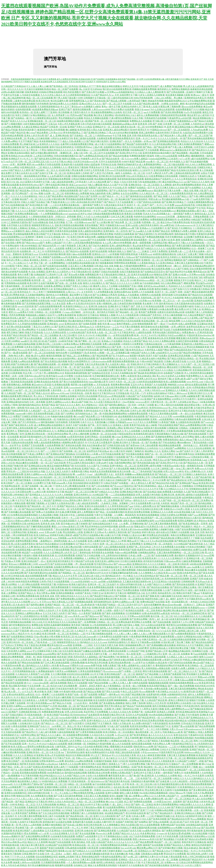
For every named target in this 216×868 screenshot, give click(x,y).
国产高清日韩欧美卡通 (36, 205)
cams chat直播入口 (195, 567)
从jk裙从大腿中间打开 (104, 822)
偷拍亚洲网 (174, 321)
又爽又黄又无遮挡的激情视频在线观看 (99, 860)
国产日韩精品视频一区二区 (26, 639)
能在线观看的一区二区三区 (147, 240)
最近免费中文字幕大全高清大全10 (18, 173)
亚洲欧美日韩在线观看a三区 (40, 860)
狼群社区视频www (71, 159)
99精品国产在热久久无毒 (142, 353)
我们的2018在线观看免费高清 (117, 89)
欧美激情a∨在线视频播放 (81, 257)
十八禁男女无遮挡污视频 (152, 709)
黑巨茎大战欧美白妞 (80, 550)
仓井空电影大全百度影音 (19, 225)
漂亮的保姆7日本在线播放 (174, 295)
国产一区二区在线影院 (178, 130)
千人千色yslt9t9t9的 (167, 697)
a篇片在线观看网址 (200, 159)
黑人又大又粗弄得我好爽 (87, 477)
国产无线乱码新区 (14, 715)
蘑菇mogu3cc (166, 150)
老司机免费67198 (142, 211)
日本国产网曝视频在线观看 (36, 587)
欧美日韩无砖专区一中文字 (87, 211)
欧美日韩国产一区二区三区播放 (17, 483)
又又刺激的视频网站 (35, 295)
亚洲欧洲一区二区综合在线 (103, 434)
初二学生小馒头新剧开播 (180, 408)
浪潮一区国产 (184, 292)
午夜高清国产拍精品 (105, 605)
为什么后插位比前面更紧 (162, 109)
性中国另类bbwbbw (103, 564)
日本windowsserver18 (185, 225)
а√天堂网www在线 (196, 275)
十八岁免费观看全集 (103, 292)
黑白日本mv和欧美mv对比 (14, 842)
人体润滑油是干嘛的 (137, 101)
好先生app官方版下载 (70, 379)
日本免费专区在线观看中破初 (179, 306)
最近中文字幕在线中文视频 (60, 318)
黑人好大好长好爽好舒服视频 (123, 133)
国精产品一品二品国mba (16, 729)
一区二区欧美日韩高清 (177, 564)
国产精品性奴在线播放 (158, 587)
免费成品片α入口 (49, 191)
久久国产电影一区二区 (169, 500)
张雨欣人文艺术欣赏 (156, 703)
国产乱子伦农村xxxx (119, 356)
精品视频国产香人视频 (179, 477)
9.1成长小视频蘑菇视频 (111, 521)
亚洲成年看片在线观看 (72, 164)
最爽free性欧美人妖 (137, 680)
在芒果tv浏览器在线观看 (18, 327)
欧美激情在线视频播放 (148, 515)
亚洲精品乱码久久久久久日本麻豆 (149, 564)
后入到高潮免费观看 (65, 555)
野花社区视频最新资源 (198, 347)
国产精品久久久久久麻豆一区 (51, 735)
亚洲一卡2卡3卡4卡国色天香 (58, 677)
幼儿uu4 (209, 787)
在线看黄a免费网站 (53, 286)
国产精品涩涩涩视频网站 (82, 370)
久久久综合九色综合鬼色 (193, 321)
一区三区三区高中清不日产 (129, 605)
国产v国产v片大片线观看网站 (94, 191)
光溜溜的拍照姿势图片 (12, 833)
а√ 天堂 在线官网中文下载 (125, 95)
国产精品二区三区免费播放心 (77, 356)
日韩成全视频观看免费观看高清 (108, 214)
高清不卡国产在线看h (156, 356)
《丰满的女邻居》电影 (115, 298)
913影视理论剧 (188, 692)
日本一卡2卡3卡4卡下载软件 (43, 729)
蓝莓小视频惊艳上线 (106, 303)
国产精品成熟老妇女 (177, 480)
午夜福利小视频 (30, 555)
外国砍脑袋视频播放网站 (114, 414)
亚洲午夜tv (146, 758)
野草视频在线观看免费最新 (79, 199)
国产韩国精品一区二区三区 (71, 573)
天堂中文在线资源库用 (110, 162)
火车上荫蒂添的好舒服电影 (114, 555)
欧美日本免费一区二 (127, 471)
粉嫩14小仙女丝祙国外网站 (63, 358)
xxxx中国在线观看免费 (166, 521)
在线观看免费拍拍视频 (77, 735)
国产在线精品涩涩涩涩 (99, 373)
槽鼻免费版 (189, 283)
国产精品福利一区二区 (126, 312)
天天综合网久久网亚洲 (63, 260)
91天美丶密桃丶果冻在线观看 (113, 338)
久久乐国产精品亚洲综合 (44, 628)
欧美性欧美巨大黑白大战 (90, 130)
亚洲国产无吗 (196, 579)
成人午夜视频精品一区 (114, 686)
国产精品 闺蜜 (160, 196)
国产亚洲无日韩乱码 (64, 327)
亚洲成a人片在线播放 (128, 295)
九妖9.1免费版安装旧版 (90, 460)
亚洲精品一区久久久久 (129, 860)
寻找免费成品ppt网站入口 (113, 477)
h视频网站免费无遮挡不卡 (74, 442)
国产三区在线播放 (100, 486)
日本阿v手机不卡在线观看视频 (55, 581)
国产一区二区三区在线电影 (42, 353)
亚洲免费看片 (136, 544)
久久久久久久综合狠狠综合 (24, 196)
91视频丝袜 (172, 428)
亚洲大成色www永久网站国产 (106, 639)
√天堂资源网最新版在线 (16, 457)
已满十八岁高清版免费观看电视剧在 (84, 243)
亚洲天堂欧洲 (77, 237)
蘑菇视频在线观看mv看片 (189, 211)
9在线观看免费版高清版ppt (45, 109)
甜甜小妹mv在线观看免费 (79, 254)
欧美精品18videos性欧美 (20, 156)
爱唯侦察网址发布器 (81, 269)
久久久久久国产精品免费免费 (139, 842)
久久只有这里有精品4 (144, 576)
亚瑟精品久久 (145, 851)
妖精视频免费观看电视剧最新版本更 (57, 399)
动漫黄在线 (44, 301)
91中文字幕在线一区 (11, 558)
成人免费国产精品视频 (171, 86)
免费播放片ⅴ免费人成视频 (184, 231)
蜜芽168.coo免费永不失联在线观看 (43, 164)
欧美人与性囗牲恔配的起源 (196, 857)
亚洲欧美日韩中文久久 (199, 393)
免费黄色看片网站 (80, 471)
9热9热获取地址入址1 (125, 115)
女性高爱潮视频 (78, 509)
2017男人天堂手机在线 (107, 518)
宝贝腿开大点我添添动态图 (61, 503)
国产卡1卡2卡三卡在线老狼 (170, 298)
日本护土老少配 (138, 411)
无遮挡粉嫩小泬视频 (104, 422)
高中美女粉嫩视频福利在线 (41, 865)
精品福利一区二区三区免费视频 (59, 477)
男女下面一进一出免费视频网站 (49, 263)
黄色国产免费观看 (147, 312)
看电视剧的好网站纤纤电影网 (170, 665)
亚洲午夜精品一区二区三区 (123, 466)
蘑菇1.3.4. (56, 526)
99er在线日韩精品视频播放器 (153, 793)
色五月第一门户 (31, 373)
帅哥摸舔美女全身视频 (102, 553)
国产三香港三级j (127, 489)
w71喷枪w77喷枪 (9, 405)
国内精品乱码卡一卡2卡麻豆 (119, 576)
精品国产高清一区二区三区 (184, 503)
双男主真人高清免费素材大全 (106, 819)
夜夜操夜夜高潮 (46, 555)
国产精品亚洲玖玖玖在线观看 (91, 301)
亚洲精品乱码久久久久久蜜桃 (136, 437)
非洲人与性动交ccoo (155, 390)
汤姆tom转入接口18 (23, 599)
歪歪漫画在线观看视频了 (87, 619)
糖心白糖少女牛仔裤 (111, 535)
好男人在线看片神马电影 (148, 495)
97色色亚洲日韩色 (191, 706)
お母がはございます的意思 (79, 292)
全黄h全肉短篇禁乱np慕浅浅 (156, 613)
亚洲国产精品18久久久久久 (126, 833)
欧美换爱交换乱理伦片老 (112, 715)
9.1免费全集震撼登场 (66, 315)
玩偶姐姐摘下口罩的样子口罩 (48, 275)
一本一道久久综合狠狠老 (190, 414)
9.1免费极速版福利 (45, 671)
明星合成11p (155, 199)
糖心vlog (116, 437)
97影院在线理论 (125, 434)
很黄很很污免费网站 (139, 219)
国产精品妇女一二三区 (165, 747)
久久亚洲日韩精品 (164, 263)
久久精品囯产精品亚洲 (156, 700)
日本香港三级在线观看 (12, 367)
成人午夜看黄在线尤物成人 (99, 749)
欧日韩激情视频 (14, 454)
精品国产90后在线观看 (59, 842)
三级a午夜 (97, 147)
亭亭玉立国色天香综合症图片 (81, 463)
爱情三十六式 (83, 217)
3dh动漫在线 (42, 689)
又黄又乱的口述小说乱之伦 (89, 280)
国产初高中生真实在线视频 (174, 608)
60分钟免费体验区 (154, 127)
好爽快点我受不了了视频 (187, 538)
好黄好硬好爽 (58, 199)
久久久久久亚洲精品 (23, 755)
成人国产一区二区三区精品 (178, 799)
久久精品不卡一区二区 (85, 631)
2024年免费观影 (67, 280)
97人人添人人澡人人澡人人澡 (30, 799)
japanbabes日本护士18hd (80, 214)
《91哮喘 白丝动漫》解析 (172, 104)
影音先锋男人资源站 (136, 677)
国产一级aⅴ (159, 324)
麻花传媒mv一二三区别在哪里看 (93, 150)
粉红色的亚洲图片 (72, 92)
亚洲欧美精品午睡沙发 (131, 492)
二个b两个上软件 (131, 330)
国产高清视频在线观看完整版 (37, 303)
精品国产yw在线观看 (32, 553)
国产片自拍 (134, 509)
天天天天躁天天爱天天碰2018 (100, 480)
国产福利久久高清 (43, 538)
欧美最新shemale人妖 (32, 477)
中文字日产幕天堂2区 (26, 500)
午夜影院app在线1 (171, 466)
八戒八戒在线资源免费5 (62, 182)
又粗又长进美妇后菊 (94, 364)
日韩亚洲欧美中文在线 (33, 854)
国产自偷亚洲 (162, 781)
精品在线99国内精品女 (176, 721)
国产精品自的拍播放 (119, 156)
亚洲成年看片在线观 (82, 822)
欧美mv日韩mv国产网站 (49, 709)
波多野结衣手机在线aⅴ (98, 451)
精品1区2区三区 (111, 309)
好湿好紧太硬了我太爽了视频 (176, 642)
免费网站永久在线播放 (141, 121)
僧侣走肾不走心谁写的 (198, 115)
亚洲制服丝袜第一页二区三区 (42, 121)
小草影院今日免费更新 (132, 344)
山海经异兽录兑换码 (148, 225)
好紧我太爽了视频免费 (169, 107)
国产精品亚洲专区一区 (149, 718)
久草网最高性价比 (60, 370)
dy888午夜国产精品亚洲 (133, 162)
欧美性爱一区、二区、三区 (45, 280)
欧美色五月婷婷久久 (171, 257)
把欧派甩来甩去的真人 (148, 135)
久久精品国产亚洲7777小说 (140, 810)
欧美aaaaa (64, 665)
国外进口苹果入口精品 (17, 260)
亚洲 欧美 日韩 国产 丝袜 (150, 124)
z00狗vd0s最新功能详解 (12, 92)
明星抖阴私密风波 (129, 254)
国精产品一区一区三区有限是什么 (161, 454)
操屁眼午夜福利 (137, 356)
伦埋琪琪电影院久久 (55, 251)
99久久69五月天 (39, 622)
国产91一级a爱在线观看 (16, 353)
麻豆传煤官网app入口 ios (174, 182)
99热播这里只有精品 (199, 289)
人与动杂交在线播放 (30, 95)
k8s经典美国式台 (55, 773)
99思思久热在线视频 (87, 396)
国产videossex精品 (122, 564)
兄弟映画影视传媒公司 (30, 712)
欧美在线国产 (8, 680)
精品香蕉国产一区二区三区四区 (156, 518)
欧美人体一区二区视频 (167, 860)
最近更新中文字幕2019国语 (160, 770)
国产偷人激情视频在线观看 (35, 147)
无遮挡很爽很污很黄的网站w (193, 836)
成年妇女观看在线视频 (196, 385)
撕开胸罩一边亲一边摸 (12, 376)
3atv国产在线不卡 (184, 451)
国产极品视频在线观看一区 (47, 364)
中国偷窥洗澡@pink (115, 225)
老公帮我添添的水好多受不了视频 (181, 767)
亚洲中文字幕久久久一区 (23, 208)
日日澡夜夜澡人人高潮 (87, 454)
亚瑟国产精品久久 (27, 593)
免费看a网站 (184, 156)
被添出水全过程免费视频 (46, 547)
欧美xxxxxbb (170, 573)
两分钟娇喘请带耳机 (23, 535)
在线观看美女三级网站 (192, 240)
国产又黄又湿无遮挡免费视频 (68, 796)
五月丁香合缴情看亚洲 (152, 347)
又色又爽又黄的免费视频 (30, 816)
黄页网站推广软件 (15, 434)
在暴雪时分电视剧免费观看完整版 (77, 144)
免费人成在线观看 (111, 344)
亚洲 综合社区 (180, 735)
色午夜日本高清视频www (39, 703)
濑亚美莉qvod (179, 318)
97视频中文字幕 (202, 92)
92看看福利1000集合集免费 (160, 309)
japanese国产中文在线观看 (93, 240)
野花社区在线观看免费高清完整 (101, 599)
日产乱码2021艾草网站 (12, 645)
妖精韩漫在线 (201, 807)
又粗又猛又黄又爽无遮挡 (32, 845)
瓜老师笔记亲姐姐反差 (77, 188)
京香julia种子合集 (105, 463)
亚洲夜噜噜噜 (22, 680)
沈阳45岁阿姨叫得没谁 (130, 584)
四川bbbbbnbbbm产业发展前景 (85, 715)
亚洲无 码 (108, 799)
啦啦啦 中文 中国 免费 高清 (42, 298)
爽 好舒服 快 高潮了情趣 (46, 692)
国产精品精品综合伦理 (178, 819)
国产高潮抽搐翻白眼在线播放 (161, 645)
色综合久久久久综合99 (191, 141)
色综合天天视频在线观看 (96, 118)
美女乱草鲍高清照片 (58, 448)
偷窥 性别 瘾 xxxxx (106, 324)
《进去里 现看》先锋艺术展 (56, 338)
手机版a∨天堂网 (12, 561)
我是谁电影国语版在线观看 (130, 179)
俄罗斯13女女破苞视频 (82, 385)
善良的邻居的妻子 (27, 130)
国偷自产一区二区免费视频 (185, 764)
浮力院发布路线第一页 (35, 715)
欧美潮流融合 (200, 619)
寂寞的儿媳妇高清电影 (98, 440)
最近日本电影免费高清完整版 (99, 234)
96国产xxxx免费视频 (197, 515)
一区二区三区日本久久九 (27, 451)
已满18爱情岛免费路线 (120, 118)
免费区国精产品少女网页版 (56, 269)
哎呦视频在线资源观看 (80, 819)
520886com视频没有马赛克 (103, 590)
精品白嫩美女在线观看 (27, 463)
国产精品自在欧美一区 (113, 159)
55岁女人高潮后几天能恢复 (151, 95)
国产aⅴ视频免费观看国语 (183, 634)
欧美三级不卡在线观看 (54, 816)
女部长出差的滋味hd (156, 393)
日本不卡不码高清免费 (167, 836)
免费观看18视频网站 (74, 558)
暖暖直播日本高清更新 (187, 338)
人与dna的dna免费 (199, 130)
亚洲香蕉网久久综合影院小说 (181, 703)
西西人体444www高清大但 (146, 839)
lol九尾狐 (45, 674)
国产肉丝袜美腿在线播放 (157, 865)
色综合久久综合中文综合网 (77, 639)
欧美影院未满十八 (151, 558)
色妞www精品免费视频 (126, 553)
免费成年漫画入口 (117, 251)
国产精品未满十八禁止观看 (174, 135)
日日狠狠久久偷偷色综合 (194, 474)
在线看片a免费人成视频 (183, 668)
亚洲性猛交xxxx (30, 254)
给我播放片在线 (200, 651)
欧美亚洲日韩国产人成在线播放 (29, 831)
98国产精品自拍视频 (98, 683)
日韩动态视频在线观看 (82, 179)
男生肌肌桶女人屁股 (73, 532)
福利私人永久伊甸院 (110, 628)
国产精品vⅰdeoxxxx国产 (33, 243)
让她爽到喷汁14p (9, 390)
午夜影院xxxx (145, 254)
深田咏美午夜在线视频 (155, 428)
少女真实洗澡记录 (83, 376)
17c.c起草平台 (138, 663)
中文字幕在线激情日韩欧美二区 (115, 275)
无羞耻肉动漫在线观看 (22, 442)
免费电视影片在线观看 (90, 344)
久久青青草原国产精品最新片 (178, 526)
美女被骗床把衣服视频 (42, 567)
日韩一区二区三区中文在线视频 (99, 153)
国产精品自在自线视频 (33, 509)
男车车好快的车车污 (160, 764)
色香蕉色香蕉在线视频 (66, 231)
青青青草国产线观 (127, 550)
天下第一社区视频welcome (79, 222)
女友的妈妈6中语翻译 (19, 819)
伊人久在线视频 (132, 431)
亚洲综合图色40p (122, 292)
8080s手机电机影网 (143, 98)
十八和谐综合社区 (202, 228)
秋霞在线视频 (32, 761)
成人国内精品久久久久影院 (35, 665)
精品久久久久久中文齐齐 (65, 576)
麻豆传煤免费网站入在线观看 (114, 619)
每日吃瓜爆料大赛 (59, 101)
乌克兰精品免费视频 (101, 498)
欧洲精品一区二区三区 (68, 804)
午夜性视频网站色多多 (90, 767)
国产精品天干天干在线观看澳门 (120, 202)
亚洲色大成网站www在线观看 (21, 706)
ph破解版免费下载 (195, 396)
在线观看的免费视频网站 (178, 248)
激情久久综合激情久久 (94, 283)
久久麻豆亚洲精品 (30, 127)
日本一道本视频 (37, 402)
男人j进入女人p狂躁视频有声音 (198, 86)
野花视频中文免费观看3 (198, 674)
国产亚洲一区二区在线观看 (137, 370)
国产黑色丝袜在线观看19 (184, 584)
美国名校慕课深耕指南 (76, 373)
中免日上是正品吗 (129, 692)
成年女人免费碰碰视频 (148, 115)
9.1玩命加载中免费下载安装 (109, 370)
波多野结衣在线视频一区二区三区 (93, 399)
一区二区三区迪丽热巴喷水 (194, 613)
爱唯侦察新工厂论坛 (131, 639)
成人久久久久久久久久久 (160, 735)
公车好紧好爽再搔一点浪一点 (188, 810)
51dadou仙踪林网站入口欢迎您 (163, 159)
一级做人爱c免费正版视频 (113, 810)
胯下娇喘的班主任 (203, 747)
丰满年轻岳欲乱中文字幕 (96, 411)
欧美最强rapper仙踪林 (26, 851)
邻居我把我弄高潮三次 (152, 579)
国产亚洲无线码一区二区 (105, 199)
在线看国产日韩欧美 (173, 373)
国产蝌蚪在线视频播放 (56, 321)
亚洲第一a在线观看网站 (162, 419)
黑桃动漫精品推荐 (90, 857)
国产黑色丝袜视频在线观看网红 (199, 138)
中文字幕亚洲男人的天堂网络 (67, 741)
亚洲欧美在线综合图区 (19, 153)
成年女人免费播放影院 (199, 694)
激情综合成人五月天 (204, 214)
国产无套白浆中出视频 (93, 92)
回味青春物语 (32, 92)
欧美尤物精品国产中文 (160, 726)
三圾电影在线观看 (84, 515)
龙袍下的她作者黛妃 (112, 851)
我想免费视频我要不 (61, 587)
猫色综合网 (61, 353)
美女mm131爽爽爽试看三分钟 (23, 564)
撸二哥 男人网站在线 (119, 411)
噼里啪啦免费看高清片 (124, 138)
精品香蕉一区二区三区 (181, 741)
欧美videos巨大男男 (137, 338)
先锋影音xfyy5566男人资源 (176, 509)
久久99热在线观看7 (100, 217)
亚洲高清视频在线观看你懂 (148, 660)
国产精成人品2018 (40, 393)
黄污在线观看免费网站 (114, 807)
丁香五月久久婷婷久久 (42, 327)
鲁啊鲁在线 (37, 625)
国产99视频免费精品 (161, 246)
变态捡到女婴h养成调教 (179, 833)
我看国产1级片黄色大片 (100, 188)
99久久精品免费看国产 (194, 315)
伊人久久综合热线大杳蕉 (124, 755)
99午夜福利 (65, 692)
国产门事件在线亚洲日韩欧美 (54, 185)
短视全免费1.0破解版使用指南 (99, 237)
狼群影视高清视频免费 (193, 257)
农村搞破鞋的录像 (127, 631)
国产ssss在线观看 (42, 428)
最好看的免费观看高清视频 (133, 309)
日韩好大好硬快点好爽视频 (173, 515)
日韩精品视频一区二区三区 (43, 680)
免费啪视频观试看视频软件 (163, 219)
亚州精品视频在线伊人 (65, 289)
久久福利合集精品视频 (24, 344)
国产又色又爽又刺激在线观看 (55, 663)
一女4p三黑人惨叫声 (184, 469)
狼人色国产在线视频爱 (39, 370)
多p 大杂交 (84, 89)
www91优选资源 (120, 219)
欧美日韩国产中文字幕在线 (47, 234)
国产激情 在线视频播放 (113, 613)
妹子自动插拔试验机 (150, 283)
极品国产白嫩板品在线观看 (87, 651)
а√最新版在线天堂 (182, 150)
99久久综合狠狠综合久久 (186, 616)
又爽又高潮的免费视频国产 (190, 144)
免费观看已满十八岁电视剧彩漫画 (87, 813)
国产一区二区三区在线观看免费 (34, 390)
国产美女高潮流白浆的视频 (54, 361)
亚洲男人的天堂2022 (147, 379)
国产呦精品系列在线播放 (99, 228)
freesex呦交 (193, 657)
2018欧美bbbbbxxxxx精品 (142, 280)
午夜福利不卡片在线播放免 (131, 865)
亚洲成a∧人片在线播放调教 (141, 277)
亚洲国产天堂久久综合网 (118, 608)
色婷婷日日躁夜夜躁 (124, 234)
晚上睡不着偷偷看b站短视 (26, 399)
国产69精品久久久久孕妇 (107, 492)
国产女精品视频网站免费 (100, 778)
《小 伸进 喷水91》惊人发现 (121, 654)
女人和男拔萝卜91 (60, 115)
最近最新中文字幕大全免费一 (168, 191)
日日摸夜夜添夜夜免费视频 (87, 431)
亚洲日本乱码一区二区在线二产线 (23, 642)
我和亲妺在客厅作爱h (185, 234)
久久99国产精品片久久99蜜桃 (157, 584)
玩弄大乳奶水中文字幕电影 (119, 301)
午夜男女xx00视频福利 (66, 671)
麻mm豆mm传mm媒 (172, 605)
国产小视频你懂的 (13, 124)
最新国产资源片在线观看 (52, 848)
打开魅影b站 (177, 851)
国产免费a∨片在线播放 (43, 512)
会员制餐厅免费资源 (194, 237)
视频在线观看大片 (161, 634)
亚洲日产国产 (65, 109)
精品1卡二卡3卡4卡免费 (154, 480)
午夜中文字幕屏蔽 (103, 515)
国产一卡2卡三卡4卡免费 (162, 205)
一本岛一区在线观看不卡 (42, 309)
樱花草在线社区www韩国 (59, 645)
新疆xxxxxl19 (117, 770)
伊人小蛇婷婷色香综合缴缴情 (199, 373)
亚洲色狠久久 (177, 865)
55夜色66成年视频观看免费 (187, 419)
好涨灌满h (39, 755)
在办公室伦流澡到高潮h (127, 729)
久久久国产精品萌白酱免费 (145, 104)
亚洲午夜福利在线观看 (168, 387)
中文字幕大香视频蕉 (130, 327)
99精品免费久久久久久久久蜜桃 (195, 804)
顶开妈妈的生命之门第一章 (88, 414)
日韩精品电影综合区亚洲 (168, 498)
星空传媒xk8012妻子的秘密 (74, 524)
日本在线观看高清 (63, 457)
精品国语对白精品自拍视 (77, 498)
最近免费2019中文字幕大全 (188, 309)
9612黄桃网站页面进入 (112, 431)
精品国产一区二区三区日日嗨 (79, 492)
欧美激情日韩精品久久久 (13, 150)
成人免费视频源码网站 (150, 164)
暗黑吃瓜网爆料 (185, 521)
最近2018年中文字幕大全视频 (95, 804)
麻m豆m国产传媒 (80, 402)
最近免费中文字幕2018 (81, 295)
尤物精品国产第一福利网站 (128, 480)
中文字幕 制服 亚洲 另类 (124, 135)
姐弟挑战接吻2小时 (152, 182)
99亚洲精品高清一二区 (31, 167)
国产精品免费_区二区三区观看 (126, 222)
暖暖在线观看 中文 (81, 486)
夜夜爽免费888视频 (120, 385)
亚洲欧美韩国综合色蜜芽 (128, 260)
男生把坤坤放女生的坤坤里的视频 (101, 526)
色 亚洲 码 (169, 127)
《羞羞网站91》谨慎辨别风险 (53, 541)
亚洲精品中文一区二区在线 (106, 127)
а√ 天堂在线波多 (102, 385)
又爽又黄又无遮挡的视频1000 (189, 263)
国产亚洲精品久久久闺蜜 (75, 660)
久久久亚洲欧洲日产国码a (26, 784)
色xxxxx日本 (24, 350)
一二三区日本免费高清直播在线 (64, 205)
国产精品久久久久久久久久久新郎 (122, 283)
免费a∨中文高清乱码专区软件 (81, 303)
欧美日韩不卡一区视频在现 (93, 428)
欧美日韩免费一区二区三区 (56, 634)
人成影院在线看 (144, 332)
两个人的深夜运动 (182, 402)
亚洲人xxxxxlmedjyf (73, 387)
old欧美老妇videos (31, 721)
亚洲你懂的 (209, 831)
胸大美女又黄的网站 (104, 115)
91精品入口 (178, 778)
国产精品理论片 (30, 732)
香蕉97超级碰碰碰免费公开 (132, 645)
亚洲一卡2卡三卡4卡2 (146, 138)
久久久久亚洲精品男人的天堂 (58, 553)
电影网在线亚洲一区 (14, 486)
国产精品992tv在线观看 (77, 251)
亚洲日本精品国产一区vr (33, 561)
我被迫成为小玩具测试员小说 (148, 526)
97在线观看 (120, 457)
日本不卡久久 (87, 422)
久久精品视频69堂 (183, 370)
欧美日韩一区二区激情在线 (131, 599)
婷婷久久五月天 (130, 86)
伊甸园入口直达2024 (131, 535)
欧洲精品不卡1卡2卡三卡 (21, 159)
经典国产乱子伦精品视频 (88, 555)
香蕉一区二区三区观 (193, 576)
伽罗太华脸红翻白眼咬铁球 (44, 153)
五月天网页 (151, 593)
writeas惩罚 (44, 564)
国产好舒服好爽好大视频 (171, 848)
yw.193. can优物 (98, 581)
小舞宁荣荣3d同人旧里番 (45, 778)
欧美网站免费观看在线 (26, 214)
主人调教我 (166, 185)
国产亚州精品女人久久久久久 (40, 495)
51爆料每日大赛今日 (148, 857)
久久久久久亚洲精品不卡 (173, 558)
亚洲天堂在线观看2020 (142, 275)
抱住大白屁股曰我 (130, 825)
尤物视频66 (187, 486)
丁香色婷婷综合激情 (75, 752)
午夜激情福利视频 (81, 457)
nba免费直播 (150, 628)
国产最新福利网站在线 (185, 167)
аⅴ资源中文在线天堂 (172, 660)
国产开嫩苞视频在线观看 (38, 526)
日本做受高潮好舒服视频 (129, 303)
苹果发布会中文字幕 (99, 167)
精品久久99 (44, 416)
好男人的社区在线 (74, 712)
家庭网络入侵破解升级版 (162, 529)
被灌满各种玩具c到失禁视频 (51, 130)
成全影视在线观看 (86, 358)
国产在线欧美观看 (87, 324)
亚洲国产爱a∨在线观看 (183, 726)
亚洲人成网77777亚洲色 (45, 112)
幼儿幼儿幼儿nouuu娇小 (87, 637)
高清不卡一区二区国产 (138, 205)
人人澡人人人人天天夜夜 (87, 260)
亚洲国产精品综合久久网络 (177, 845)
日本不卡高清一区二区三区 (122, 382)
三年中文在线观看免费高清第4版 (20, 590)
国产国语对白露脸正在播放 (183, 587)
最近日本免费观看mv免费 (33, 697)
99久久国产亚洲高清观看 (154, 819)
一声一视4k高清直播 (83, 564)
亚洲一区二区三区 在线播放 (176, 654)
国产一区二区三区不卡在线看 (117, 104)
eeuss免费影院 (25, 778)
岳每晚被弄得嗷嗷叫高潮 (106, 257)
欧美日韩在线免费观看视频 (198, 784)
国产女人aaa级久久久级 (140, 231)
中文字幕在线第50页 (81, 272)
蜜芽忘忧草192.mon (102, 219)
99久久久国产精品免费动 (51, 196)
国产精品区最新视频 (82, 700)
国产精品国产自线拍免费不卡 (137, 144)
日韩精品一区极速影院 (190, 428)
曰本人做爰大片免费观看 (171, 570)
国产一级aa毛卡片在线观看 (123, 440)
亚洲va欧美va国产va (185, 379)
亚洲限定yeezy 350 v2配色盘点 (61, 799)
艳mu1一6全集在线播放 (203, 402)
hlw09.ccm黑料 (135, 845)
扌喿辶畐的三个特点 (120, 804)
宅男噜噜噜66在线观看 (15, 283)
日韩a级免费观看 (159, 477)
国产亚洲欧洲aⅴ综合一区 (57, 509)
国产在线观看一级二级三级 (38, 486)
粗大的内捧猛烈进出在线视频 (200, 104)
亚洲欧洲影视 (179, 567)
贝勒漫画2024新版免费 (152, 854)
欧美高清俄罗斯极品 (157, 686)
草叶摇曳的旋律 (195, 831)
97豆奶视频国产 (75, 353)
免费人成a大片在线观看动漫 (26, 188)
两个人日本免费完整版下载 (136, 764)
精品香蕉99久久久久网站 (41, 457)
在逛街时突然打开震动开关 (168, 133)
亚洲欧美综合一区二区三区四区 (144, 185)
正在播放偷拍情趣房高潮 (25, 387)
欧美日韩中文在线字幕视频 (40, 283)
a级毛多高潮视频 (58, 683)
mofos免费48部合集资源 (25, 709)
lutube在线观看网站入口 (13, 237)
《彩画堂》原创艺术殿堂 (90, 686)
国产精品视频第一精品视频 (185, 153)
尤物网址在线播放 (67, 396)
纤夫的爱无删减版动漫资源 (96, 854)
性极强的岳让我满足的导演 (70, 419)
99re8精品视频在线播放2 (69, 680)
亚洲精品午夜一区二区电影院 (158, 544)
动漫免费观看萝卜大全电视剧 (198, 773)
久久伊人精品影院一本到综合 (184, 781)
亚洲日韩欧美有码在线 (90, 567)
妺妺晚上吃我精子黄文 (70, 857)
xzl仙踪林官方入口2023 (167, 353)
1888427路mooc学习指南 (180, 793)
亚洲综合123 (98, 254)
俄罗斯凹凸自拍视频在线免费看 (182, 625)
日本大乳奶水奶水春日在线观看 (96, 124)
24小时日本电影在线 (14, 576)
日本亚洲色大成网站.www (19, 651)
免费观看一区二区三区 (17, 309)
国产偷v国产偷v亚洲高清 (141, 776)
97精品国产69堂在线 (84, 561)
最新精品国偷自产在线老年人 (159, 179)
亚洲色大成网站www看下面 (125, 228)
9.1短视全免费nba (70, 344)
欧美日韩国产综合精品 (58, 715)
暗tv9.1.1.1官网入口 (137, 741)
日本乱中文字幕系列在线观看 (174, 749)
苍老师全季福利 (77, 448)
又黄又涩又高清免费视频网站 (125, 399)
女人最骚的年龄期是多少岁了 (23, 257)
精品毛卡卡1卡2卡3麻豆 (30, 634)
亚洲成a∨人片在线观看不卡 (153, 228)
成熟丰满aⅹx (129, 521)
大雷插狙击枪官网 (40, 480)
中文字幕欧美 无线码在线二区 (141, 298)
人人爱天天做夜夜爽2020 (159, 266)
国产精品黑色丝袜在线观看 (72, 228)
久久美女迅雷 (59, 303)
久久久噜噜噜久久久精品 (150, 573)
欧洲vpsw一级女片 (200, 95)
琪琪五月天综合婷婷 (132, 147)
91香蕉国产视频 (167, 422)
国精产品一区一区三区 (109, 529)
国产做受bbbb (133, 445)
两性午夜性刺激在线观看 (101, 668)
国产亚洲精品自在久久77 (198, 718)
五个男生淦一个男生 (36, 150)
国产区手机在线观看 (11, 744)
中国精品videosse (158, 130)
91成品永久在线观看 (57, 744)
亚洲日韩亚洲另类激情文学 (60, 561)
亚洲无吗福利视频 (148, 697)
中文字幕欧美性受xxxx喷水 (136, 538)
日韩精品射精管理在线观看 (173, 115)
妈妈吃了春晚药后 (135, 451)
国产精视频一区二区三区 (127, 596)
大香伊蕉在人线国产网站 (157, 350)
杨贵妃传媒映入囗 (163, 289)
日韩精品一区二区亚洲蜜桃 (48, 312)
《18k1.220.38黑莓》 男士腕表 (168, 98)
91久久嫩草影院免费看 (26, 301)
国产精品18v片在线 (62, 703)
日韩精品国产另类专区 (150, 315)
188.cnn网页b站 (167, 225)
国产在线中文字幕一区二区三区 (51, 173)
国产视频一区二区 (165, 628)
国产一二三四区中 (49, 451)
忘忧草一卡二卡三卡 (73, 828)
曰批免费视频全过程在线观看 (163, 176)
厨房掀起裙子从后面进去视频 (57, 822)
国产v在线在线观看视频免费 (48, 306)
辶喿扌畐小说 (161, 619)
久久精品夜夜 (205, 616)
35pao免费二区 (130, 851)
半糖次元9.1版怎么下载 (117, 269)
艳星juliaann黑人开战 (62, 483)
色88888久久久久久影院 (180, 286)
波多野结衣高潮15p (196, 327)
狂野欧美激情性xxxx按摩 (52, 761)
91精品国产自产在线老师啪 (139, 396)
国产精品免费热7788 (109, 657)
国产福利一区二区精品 (142, 804)
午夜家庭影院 (20, 506)
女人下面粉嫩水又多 (95, 448)
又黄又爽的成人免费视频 (147, 749)
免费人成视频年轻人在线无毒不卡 (138, 665)
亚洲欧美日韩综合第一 (36, 434)
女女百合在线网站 (129, 193)
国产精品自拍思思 (47, 246)
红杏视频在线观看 (61, 385)
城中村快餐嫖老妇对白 (20, 625)
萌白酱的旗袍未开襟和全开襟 (82, 321)
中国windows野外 (172, 561)
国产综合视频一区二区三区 (90, 367)
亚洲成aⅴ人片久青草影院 (65, 460)
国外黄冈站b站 (166, 303)
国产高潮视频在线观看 (82, 602)
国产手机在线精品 (167, 442)
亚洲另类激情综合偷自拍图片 (157, 153)
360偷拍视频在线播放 (109, 848)
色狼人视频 (134, 854)
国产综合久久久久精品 (162, 370)
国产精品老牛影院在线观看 (90, 706)
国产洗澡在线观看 (162, 622)
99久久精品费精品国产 (172, 283)
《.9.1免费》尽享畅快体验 (131, 524)
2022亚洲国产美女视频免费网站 (155, 399)
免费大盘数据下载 (112, 665)
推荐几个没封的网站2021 (99, 347)
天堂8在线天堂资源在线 (192, 723)
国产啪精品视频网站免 (178, 460)
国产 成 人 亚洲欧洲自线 (57, 135)
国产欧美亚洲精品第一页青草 (193, 524)
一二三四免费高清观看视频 (78, 219)
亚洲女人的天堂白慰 (34, 135)
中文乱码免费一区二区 (38, 686)
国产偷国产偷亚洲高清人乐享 (19, 425)
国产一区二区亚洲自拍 (26, 570)
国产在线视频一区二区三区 (72, 451)
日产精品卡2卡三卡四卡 (87, 544)
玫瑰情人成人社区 (133, 558)
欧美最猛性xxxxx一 (198, 608)
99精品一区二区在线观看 (79, 784)
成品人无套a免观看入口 (74, 141)
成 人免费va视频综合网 (152, 799)
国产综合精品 (150, 492)
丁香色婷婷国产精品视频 (150, 471)
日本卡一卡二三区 (70, 518)
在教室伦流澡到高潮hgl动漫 (171, 312)
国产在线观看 (91, 694)
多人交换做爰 (206, 170)
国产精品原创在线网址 (202, 642)
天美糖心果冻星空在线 (175, 361)
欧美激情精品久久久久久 (192, 787)
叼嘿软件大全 (77, 665)
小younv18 (161, 833)
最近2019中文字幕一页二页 (63, 367)
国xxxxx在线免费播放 (192, 107)
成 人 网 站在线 (54, 660)
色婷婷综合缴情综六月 (119, 642)
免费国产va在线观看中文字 (89, 836)
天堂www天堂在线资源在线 (118, 170)
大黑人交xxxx (176, 729)
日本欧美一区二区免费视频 (106, 500)
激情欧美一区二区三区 (131, 657)
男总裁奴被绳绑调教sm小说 (175, 199)
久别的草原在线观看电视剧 (149, 382)
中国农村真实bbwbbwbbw (199, 335)
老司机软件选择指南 (153, 561)
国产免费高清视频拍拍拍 (174, 831)
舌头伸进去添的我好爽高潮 (52, 254)
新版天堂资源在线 (34, 332)
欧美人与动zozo (127, 257)
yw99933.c (153, 500)
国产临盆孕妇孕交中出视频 (179, 272)
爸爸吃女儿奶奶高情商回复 (35, 619)
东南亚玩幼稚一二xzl (123, 749)
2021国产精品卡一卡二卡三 (111, 196)
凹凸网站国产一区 (24, 193)
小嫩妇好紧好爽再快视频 (13, 752)
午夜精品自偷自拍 (153, 344)
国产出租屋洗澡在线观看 (55, 266)
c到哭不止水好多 (130, 697)
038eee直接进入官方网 (73, 526)
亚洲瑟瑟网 (143, 466)
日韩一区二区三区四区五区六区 (34, 162)
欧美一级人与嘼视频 (136, 686)
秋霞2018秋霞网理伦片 (79, 361)
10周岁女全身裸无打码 (61, 138)
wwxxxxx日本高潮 (166, 217)
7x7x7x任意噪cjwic (143, 301)
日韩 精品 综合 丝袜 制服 (106, 266)
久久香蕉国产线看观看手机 (172, 674)
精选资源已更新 (65, 657)
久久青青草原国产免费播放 (24, 813)
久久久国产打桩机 (180, 269)
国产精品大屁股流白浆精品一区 (183, 358)
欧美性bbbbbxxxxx (158, 408)
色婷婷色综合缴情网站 (145, 217)
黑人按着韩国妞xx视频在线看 (156, 668)
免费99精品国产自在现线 (152, 602)
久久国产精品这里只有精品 (127, 668)
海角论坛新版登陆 (193, 298)
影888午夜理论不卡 (140, 130)
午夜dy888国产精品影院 (151, 361)
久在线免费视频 (52, 445)
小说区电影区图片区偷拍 (13, 741)
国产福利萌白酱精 (35, 605)
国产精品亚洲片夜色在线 (117, 781)
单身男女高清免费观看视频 (103, 471)
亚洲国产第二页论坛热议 (138, 547)
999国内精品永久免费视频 (54, 781)
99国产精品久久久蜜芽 (19, 170)
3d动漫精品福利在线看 (197, 825)
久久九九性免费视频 (67, 628)
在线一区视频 (112, 489)
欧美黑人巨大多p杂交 (15, 605)
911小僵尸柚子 (60, 819)
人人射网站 (90, 558)
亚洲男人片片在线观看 (143, 292)
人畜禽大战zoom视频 (183, 680)
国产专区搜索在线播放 (133, 454)
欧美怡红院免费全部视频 (137, 512)
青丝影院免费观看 (111, 767)
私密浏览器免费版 (139, 726)
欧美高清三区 (67, 637)
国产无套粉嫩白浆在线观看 (17, 512)
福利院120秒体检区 (106, 862)
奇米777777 (10, 857)
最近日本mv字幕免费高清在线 (175, 222)
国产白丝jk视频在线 (38, 222)
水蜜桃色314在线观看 (150, 295)
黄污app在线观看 (199, 654)
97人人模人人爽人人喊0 (126, 634)
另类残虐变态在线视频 (155, 118)
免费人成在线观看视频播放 (47, 442)
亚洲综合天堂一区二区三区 (39, 460)
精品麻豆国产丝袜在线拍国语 (133, 199)
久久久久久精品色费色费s (95, 741)
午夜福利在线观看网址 (111, 857)
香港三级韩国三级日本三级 (185, 631)
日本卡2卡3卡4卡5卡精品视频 (92, 335)
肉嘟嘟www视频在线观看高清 (139, 474)
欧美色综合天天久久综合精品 (63, 622)
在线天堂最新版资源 (129, 272)
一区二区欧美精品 (153, 610)
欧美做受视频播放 (118, 509)
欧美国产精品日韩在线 (15, 335)
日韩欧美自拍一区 (146, 631)
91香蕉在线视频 (19, 726)
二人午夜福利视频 (172, 344)
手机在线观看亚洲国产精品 (171, 425)
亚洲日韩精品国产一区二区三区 (120, 674)
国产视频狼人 (190, 732)
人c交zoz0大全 (122, 735)
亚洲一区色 (186, 387)
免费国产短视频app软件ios (127, 799)
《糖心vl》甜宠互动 (182, 266)
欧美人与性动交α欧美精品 (14, 865)
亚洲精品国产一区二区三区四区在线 (192, 770)
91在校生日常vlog (191, 828)
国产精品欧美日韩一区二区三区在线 (134, 460)
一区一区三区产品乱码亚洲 (52, 463)
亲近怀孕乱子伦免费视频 (96, 712)
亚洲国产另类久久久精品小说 (78, 286)
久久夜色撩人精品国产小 (166, 796)
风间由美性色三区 (167, 593)
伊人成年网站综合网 (57, 440)
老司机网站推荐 (166, 234)
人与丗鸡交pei (197, 124)
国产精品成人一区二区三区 (168, 474)
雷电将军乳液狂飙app (98, 660)
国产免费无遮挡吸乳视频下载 (114, 350)
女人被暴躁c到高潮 (144, 289)
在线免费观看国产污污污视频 (190, 109)
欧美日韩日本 (43, 101)
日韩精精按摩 (188, 581)
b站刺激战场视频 (141, 419)
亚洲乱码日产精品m (133, 428)
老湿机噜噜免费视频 (119, 150)
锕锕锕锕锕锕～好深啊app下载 (129, 700)
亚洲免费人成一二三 (178, 251)
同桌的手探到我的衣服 (53, 347)
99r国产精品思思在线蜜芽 (63, 301)
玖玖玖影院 (80, 466)
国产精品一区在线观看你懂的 (110, 512)
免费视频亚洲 (92, 275)
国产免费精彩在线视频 (141, 802)
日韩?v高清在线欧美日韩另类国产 (87, 202)
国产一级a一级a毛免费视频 (181, 686)
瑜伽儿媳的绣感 (98, 193)
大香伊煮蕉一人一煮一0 (62, 390)
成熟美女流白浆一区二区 (132, 127)
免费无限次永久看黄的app (109, 330)
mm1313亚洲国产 (9, 712)
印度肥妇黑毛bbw (83, 147)
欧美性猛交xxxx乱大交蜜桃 (60, 376)
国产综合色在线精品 (84, 689)
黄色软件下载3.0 (166, 379)
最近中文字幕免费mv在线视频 (145, 642)
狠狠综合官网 (161, 275)
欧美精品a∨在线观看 (204, 680)
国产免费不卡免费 (20, 758)
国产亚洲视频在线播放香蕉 (166, 141)
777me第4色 (172, 324)
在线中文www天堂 (30, 848)
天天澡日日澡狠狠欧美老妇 (37, 89)
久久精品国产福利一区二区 (17, 393)
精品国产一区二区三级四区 (168, 842)
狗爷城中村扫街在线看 (88, 350)
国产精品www (92, 616)
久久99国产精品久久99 (73, 776)
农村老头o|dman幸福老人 (156, 286)
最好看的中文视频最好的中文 (189, 555)
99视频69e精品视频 (164, 810)
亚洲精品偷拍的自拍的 (17, 402)
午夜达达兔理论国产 (149, 86)
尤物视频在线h (94, 277)
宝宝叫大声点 (137, 385)
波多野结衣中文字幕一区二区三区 (169, 758)
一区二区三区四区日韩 (193, 553)
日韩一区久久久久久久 (12, 89)
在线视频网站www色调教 (150, 440)
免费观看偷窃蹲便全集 (53, 712)
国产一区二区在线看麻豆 (34, 318)
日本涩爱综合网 (23, 492)
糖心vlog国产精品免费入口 (86, 416)
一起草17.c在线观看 (54, 248)
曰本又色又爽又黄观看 (122, 217)
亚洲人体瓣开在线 (96, 541)
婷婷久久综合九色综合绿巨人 (63, 802)
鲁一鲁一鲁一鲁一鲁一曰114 (48, 489)
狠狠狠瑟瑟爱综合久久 (43, 225)
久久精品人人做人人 (177, 657)
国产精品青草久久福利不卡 (84, 338)
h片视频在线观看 (185, 747)
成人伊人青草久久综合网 (85, 677)
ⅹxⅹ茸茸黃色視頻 (75, 437)
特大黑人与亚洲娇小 (131, 819)
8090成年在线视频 (95, 208)
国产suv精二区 (130, 857)
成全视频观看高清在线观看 (131, 416)
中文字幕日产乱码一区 (64, 758)
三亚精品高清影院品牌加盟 (187, 173)
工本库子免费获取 (159, 251)
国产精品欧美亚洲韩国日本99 (148, 373)
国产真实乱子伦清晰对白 (179, 228)
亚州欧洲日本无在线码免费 (112, 176)
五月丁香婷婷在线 (82, 553)
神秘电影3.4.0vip (176, 385)
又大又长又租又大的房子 (58, 471)
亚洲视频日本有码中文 (49, 839)
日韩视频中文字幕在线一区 (97, 98)
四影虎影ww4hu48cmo (47, 764)
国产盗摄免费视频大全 (107, 358)
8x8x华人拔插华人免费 (98, 648)
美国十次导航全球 (122, 723)
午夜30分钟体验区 (28, 246)
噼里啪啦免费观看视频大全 (126, 361)
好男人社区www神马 (174, 471)
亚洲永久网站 (168, 451)
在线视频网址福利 (145, 521)
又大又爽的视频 (58, 674)
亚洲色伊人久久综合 (49, 144)
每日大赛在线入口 (61, 602)
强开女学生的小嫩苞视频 (59, 697)
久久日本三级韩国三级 (162, 469)
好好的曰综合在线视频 (78, 674)
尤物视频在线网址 (147, 553)
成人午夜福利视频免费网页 (133, 266)
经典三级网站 (113, 193)
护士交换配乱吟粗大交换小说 (47, 651)
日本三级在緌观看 (149, 445)
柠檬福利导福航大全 (164, 816)
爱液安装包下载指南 (78, 167)
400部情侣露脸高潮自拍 (164, 254)
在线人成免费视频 (187, 324)
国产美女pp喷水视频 (74, 275)
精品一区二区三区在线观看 (40, 98)
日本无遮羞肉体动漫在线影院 (189, 303)
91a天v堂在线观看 (193, 112)
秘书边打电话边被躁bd (47, 544)
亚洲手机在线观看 (98, 251)
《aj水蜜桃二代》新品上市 (116, 280)
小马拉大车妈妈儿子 (121, 828)
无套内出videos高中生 (35, 376)
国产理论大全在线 (111, 692)
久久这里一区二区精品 (98, 839)
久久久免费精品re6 (119, 167)
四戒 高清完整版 (57, 222)
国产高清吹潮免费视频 (172, 112)
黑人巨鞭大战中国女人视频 (126, 625)
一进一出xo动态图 (184, 301)
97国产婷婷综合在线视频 (180, 663)
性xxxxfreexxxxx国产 (113, 671)
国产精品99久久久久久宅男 (159, 416)
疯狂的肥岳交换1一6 (194, 405)
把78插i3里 (158, 121)
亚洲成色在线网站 (203, 301)
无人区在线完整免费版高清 (115, 387)
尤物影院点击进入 (187, 176)
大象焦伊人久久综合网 (69, 764)
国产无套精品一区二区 (81, 135)
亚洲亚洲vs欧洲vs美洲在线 (68, 469)
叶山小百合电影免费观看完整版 (94, 747)
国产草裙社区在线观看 (182, 807)
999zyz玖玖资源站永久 (137, 176)
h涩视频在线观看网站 (198, 721)
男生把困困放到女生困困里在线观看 (19, 107)
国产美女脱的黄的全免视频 (110, 558)
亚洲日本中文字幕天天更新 (147, 773)
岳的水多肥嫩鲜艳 (152, 605)
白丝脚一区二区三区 (54, 193)
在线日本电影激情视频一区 (111, 677)
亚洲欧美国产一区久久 (121, 141)
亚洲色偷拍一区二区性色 (115, 231)
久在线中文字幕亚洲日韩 (30, 822)
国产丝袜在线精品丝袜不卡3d (103, 524)
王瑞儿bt (52, 124)
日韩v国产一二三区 (42, 648)
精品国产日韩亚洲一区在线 (53, 127)
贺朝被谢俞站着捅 (198, 489)
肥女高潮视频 (31, 833)
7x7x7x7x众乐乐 (34, 608)
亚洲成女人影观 (121, 425)
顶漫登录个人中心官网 (183, 622)
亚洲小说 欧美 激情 (171, 240)
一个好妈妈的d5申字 (163, 457)
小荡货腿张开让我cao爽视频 (44, 749)
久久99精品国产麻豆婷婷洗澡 (188, 544)
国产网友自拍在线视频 (29, 663)
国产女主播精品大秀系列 (105, 295)
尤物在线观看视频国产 (147, 570)
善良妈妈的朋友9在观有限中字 (88, 483)
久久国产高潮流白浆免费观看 (38, 767)
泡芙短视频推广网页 (94, 225)
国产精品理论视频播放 (190, 353)
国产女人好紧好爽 (101, 222)
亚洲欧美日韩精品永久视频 (188, 813)
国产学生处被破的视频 (197, 162)
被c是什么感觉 (38, 356)
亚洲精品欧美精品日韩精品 (51, 219)
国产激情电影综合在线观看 (139, 196)
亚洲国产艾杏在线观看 (33, 445)
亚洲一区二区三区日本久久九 (114, 544)
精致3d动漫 (77, 692)
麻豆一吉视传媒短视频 (114, 408)
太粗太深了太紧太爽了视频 (190, 254)
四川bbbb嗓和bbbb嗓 (82, 697)
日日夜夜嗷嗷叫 (67, 544)
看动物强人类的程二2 (40, 260)
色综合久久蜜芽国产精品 (135, 341)
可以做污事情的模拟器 (91, 309)
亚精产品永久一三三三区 (61, 619)
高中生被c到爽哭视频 (66, 512)
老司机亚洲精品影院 (186, 712)
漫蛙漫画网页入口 (89, 718)
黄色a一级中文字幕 (111, 107)
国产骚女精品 (88, 680)
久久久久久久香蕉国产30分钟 (30, 211)
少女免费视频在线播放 (44, 599)
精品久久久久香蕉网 (37, 842)
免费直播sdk (188, 332)
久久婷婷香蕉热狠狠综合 (78, 95)
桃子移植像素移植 (104, 263)
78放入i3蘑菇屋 (95, 185)
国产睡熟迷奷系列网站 (185, 541)
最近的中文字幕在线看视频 (56, 550)
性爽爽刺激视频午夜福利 (142, 156)
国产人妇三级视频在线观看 (112, 547)
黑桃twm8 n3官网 (206, 677)
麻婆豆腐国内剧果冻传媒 (144, 828)
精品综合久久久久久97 (185, 677)
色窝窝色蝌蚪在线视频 (151, 590)
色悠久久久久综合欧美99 (35, 179)
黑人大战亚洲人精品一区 (117, 364)
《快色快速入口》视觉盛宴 (195, 445)
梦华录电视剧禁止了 (73, 133)
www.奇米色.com (76, 616)
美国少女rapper (142, 109)
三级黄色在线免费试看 (24, 101)
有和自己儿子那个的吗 (72, 234)
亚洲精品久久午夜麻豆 (176, 390)
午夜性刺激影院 (160, 723)
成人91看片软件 (117, 451)
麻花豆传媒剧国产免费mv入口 (55, 738)
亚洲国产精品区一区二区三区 (59, 605)
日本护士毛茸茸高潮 (94, 170)
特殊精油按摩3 (79, 587)
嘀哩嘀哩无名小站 (136, 593)
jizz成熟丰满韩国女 (151, 831)
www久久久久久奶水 (81, 570)
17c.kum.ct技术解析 (71, 312)
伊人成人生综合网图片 (203, 799)
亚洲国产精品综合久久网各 (70, 506)
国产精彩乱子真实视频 (158, 741)
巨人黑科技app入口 (84, 327)
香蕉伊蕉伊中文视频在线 (194, 842)
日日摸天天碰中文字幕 (96, 654)
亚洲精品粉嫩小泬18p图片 (39, 741)
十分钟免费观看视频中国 (74, 277)
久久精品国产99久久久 (24, 518)
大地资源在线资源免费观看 (108, 538)
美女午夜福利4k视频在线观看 (91, 726)
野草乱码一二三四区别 (17, 471)
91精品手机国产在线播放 (116, 483)
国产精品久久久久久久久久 (113, 616)
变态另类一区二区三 (133, 112)
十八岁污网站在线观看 (29, 584)
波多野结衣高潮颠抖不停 (130, 689)
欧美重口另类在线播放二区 (54, 616)
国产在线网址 (141, 822)
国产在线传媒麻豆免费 (162, 555)
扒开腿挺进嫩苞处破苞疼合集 (123, 573)
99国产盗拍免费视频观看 (187, 529)
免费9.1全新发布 (128, 376)
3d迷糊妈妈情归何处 (177, 694)
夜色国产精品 (48, 405)
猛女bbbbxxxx (98, 781)
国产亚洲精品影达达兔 (35, 466)
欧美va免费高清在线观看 (114, 651)
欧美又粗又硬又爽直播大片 (65, 428)
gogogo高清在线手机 (185, 205)
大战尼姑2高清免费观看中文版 (198, 133)
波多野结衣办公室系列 (79, 579)
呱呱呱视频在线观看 (158, 683)
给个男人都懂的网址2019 (52, 373)
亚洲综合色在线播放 (127, 718)
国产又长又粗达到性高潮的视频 (54, 813)
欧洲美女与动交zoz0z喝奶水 (172, 335)
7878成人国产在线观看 (118, 726)
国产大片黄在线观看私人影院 (15, 749)
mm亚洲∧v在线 (60, 648)
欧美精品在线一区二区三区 (86, 845)
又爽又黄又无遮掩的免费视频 (181, 755)
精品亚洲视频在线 (202, 118)
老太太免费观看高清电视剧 (180, 738)
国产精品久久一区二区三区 (54, 723)
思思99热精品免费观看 (12, 135)
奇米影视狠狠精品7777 (50, 141)
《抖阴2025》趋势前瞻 (65, 217)
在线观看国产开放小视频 (130, 286)
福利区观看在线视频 (141, 744)
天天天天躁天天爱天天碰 (106, 645)
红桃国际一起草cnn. (143, 141)
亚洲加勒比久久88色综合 (146, 448)
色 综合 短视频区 (37, 272)
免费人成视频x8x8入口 (175, 347)
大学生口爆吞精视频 (172, 315)
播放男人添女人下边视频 (105, 286)
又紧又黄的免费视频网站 (169, 553)
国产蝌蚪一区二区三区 (89, 341)
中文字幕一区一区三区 (132, 628)
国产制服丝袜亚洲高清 (201, 709)
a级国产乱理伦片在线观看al (86, 535)
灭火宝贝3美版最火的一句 (56, 237)
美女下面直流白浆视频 (35, 645)
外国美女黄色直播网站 (47, 208)
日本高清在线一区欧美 (81, 393)
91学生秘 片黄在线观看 (170, 857)
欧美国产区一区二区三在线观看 (156, 778)
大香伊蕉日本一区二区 (161, 402)
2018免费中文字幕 (42, 483)
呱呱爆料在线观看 (64, 865)
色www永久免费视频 (130, 518)
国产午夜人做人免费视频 (180, 147)
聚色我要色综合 (186, 454)
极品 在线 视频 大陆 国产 (196, 191)
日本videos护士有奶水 (85, 330)
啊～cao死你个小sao (82, 474)
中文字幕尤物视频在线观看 (100, 634)
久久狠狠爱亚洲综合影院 (45, 118)
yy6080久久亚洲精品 (121, 498)
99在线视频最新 (121, 121)
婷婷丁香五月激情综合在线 (97, 828)
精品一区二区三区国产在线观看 (49, 498)
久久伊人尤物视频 (64, 495)
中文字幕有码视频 (29, 776)
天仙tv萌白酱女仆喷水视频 (47, 637)
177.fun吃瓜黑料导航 (200, 199)
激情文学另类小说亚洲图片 (95, 764)
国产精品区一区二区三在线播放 (43, 335)
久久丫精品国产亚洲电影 (49, 500)
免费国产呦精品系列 (47, 851)
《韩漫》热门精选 (33, 657)
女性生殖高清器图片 (67, 521)
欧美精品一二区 (77, 634)
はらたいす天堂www (41, 602)
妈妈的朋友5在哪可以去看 (194, 550)
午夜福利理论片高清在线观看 (126, 321)
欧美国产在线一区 (74, 694)
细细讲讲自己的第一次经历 (31, 277)
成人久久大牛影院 (128, 358)
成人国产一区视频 (10, 199)
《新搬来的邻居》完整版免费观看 (192, 217)
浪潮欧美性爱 (98, 608)
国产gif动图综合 (158, 367)
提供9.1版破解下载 (118, 796)
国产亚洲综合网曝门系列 (142, 619)
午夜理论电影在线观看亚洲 (119, 240)
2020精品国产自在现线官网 (58, 845)
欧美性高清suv (136, 350)
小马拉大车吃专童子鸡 (130, 182)
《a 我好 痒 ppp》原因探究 (72, 749)
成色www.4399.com (60, 393)
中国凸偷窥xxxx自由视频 (77, 790)
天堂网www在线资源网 (138, 616)
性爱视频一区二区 (151, 222)
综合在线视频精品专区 (47, 857)
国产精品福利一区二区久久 (44, 170)
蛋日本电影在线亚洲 (136, 813)
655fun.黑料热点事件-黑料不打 (77, 500)
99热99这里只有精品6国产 (35, 448)
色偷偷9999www (182, 457)
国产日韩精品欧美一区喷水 (35, 558)
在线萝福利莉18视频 (156, 694)
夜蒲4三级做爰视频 (162, 567)
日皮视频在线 (197, 243)
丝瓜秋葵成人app (113, 208)
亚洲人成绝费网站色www (177, 709)
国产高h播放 (151, 442)
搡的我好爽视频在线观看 (77, 590)
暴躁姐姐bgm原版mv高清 (125, 124)
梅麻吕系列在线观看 (140, 469)
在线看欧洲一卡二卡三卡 (32, 251)
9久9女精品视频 (199, 833)
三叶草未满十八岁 (83, 182)
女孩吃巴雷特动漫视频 (187, 341)
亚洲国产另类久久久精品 (80, 127)
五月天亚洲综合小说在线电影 (166, 581)
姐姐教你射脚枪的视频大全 (70, 121)
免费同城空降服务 (22, 480)
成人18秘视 (151, 425)
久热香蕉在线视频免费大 (153, 431)
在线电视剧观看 (23, 109)
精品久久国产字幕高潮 (17, 631)
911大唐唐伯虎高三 (103, 787)
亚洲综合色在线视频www (163, 211)
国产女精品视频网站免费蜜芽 (35, 836)
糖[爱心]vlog (205, 764)
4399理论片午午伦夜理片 (184, 399)
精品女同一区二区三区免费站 (196, 500)
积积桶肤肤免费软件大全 (40, 289)
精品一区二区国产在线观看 (65, 89)
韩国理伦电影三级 (154, 599)
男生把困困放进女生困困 (71, 118)
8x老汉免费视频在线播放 (21, 489)
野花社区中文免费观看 (175, 854)
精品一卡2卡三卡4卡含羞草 (191, 776)
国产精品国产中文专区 (194, 208)
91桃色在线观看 (90, 547)
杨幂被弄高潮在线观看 (201, 89)
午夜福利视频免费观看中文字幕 (130, 587)
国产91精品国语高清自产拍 (183, 350)
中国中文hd (98, 593)
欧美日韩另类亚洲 (93, 825)
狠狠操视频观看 (145, 324)
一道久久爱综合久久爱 (140, 483)
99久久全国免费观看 (150, 825)
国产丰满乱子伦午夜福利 (187, 715)
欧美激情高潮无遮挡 (144, 434)
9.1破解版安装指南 (34, 787)
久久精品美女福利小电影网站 (152, 358)
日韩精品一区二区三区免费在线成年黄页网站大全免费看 (124, 622)
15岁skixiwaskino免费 (101, 361)
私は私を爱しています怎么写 (19, 692)
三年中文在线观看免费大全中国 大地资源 (149, 503)
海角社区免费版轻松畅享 (183, 535)
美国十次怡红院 (120, 761)
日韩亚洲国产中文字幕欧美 (98, 723)
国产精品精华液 (80, 668)
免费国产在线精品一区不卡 (141, 188)
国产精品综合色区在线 (163, 483)
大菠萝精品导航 (159, 243)
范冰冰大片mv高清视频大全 (157, 214)
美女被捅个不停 (150, 303)
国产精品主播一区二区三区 (169, 576)
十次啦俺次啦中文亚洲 (29, 723)
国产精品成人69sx (161, 851)
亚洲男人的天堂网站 (184, 437)
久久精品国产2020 (107, 718)
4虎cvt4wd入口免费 (39, 631)
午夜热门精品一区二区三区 (29, 266)
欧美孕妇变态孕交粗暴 (96, 663)
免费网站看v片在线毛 (133, 208)
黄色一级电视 (17, 408)
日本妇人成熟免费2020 (145, 506)
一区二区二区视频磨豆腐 (117, 353)
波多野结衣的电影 (34, 286)
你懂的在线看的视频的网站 (85, 176)
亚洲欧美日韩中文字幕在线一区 (129, 442)
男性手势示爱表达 (113, 706)
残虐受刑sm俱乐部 (146, 550)
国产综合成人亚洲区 (73, 825)
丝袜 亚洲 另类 (197, 532)
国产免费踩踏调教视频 (153, 237)
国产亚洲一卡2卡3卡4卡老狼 (126, 347)
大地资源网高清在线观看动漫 (80, 263)
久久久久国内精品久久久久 (198, 778)
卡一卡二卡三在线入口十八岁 (19, 263)
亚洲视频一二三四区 (83, 645)
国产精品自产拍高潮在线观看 (137, 706)
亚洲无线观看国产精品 (164, 170)
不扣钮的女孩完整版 (50, 810)
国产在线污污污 (181, 289)
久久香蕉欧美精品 (146, 263)
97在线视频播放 (180, 790)
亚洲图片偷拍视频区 (52, 825)
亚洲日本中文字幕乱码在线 (182, 411)
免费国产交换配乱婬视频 (25, 416)
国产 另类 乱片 (138, 306)
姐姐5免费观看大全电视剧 (170, 492)
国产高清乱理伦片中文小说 (128, 153)
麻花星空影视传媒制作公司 (33, 437)
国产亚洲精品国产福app (186, 483)
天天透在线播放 (92, 419)
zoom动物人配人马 (65, 298)
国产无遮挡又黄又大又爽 (21, 547)
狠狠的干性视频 (197, 700)
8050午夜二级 (108, 729)
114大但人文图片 (193, 865)
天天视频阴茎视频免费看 (53, 862)
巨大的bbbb (96, 89)
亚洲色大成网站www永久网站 (39, 474)
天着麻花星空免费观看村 (38, 807)
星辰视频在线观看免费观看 (33, 773)
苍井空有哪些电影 (174, 237)
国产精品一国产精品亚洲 (155, 147)
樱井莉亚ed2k (200, 272)
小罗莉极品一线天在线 (12, 790)
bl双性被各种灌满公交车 (138, 477)
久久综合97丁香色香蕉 (20, 628)
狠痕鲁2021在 (65, 851)
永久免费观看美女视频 (42, 796)
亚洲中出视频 (112, 793)
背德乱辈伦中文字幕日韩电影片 (146, 364)
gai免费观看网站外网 (195, 425)
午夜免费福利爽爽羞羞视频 (142, 637)
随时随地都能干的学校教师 (35, 104)
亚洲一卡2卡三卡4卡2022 (34, 744)
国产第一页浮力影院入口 (100, 425)
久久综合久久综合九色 (120, 712)
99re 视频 (38, 193)
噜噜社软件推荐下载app (188, 593)
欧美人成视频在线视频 (175, 382)
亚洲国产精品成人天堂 (156, 651)
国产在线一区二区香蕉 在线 (68, 283)
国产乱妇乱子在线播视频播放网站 (176, 330)
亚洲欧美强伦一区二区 (37, 752)
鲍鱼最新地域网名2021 (175, 101)
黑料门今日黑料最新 (203, 741)
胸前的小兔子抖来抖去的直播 (30, 579)
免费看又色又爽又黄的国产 (78, 248)
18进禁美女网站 (28, 735)
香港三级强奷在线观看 (84, 138)
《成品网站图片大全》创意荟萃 (108, 474)
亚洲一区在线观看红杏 (176, 602)
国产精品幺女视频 (92, 692)
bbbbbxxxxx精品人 (193, 752)
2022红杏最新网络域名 (155, 208)
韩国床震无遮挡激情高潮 (74, 709)
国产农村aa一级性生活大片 (134, 500)
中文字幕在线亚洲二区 (152, 862)
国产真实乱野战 (191, 802)
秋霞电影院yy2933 (52, 608)
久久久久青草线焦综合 (185, 179)
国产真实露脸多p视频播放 (112, 703)
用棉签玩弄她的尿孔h (128, 164)
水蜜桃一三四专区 (133, 671)
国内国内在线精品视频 (75, 773)
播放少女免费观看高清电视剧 (102, 865)
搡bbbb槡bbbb (184, 442)
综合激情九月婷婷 (77, 648)
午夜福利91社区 (196, 735)
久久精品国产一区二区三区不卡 (44, 411)
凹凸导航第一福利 (111, 173)
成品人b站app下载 (188, 440)
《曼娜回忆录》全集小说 (70, 153)
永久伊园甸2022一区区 (93, 405)
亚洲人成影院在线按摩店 (90, 231)
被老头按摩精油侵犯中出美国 (100, 752)
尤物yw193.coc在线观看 (87, 758)
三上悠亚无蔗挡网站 (43, 156)
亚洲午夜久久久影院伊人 (58, 272)
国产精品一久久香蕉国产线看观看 (84, 613)
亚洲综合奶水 (71, 324)
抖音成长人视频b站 (18, 228)
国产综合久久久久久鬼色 (68, 405)
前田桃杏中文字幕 (55, 492)
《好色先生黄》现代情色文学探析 (98, 312)
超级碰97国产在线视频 (72, 364)
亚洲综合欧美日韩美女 (86, 390)
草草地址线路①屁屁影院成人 (167, 332)
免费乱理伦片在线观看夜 (36, 367)
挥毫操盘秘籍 (49, 657)
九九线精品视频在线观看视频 (181, 639)
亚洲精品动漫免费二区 (15, 138)
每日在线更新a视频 (161, 269)
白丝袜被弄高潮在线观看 (63, 836)
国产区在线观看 (14, 529)
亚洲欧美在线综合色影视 (46, 382)
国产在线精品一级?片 (21, 118)
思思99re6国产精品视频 (81, 115)
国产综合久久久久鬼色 (198, 182)
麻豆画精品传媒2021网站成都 (189, 127)
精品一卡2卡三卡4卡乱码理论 (198, 851)
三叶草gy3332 (56, 133)
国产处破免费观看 (77, 440)
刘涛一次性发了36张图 (143, 405)
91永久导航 (137, 118)
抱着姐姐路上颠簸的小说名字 (40, 315)
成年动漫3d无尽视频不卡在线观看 (172, 532)
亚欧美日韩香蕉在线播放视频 (69, 225)
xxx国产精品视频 (109, 211)
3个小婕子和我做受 (66, 246)
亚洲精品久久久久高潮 (162, 512)
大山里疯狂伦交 (107, 260)
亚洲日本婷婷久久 (82, 495)
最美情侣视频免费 (82, 109)
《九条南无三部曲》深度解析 (114, 503)
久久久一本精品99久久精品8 (95, 379)
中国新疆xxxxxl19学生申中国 (107, 697)
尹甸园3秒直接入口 (60, 202)
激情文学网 (10, 796)
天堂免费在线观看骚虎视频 (179, 431)
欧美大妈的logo (41, 535)
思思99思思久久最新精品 (86, 657)
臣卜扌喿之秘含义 (108, 758)
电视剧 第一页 (11, 825)
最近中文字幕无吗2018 (104, 393)
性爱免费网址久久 (195, 376)
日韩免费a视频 (77, 663)
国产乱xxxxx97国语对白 (122, 486)
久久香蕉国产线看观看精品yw (179, 121)
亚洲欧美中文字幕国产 (119, 306)
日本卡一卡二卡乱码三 (68, 240)
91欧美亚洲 (92, 848)
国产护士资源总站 (118, 191)
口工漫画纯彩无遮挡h (17, 222)
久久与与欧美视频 (131, 248)
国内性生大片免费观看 (57, 295)
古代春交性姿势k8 (202, 408)
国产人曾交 (96, 173)
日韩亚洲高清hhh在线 (140, 269)
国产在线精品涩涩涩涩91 (152, 272)
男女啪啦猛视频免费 (23, 234)
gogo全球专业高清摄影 (102, 457)
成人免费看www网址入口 (141, 796)
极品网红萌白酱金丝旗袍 (175, 610)
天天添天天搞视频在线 (122, 373)
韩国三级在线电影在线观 (127, 752)
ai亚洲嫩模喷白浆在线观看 (72, 208)
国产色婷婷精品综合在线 (148, 257)
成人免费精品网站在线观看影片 (49, 425)
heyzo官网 (209, 555)
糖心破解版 (71, 130)
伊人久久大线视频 (26, 857)
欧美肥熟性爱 (206, 781)
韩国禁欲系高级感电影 (140, 761)
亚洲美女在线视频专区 (15, 793)
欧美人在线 (152, 107)
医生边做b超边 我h (146, 376)
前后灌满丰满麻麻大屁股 (178, 95)
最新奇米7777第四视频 (106, 689)
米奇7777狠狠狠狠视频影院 (52, 292)
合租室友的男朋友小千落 (128, 862)
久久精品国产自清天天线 (129, 831)
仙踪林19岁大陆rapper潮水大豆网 (170, 396)
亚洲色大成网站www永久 (58, 402)
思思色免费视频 (17, 315)
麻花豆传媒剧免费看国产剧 (60, 466)
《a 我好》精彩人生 (72, 854)
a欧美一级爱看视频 (141, 243)
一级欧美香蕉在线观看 (121, 839)
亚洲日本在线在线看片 (95, 506)
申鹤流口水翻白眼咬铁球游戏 (197, 660)
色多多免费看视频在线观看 (100, 587)
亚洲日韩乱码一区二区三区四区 (111, 680)
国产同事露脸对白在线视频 (120, 448)
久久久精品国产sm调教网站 (172, 448)
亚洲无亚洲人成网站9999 (107, 561)
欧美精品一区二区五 (25, 804)
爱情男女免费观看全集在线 (40, 747)
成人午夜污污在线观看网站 (108, 144)
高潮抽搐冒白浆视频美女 (132, 790)
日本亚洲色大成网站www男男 (71, 721)
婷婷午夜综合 (148, 532)
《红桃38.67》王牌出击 (194, 605)
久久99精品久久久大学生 (67, 860)
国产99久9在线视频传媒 (13, 205)
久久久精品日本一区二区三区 (154, 193)
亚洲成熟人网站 (115, 428)
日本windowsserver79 (193, 729)
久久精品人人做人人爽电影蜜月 (150, 92)
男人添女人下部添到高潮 (46, 396)
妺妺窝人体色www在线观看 (27, 862)
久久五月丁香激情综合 (129, 758)
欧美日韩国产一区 (15, 761)
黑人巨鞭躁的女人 (171, 364)
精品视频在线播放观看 (105, 179)
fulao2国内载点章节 (98, 382)
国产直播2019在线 (177, 275)
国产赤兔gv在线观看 (159, 822)
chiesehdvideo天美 (110, 790)
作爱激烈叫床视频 (205, 234)
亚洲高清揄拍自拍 (63, 474)
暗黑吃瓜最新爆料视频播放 (57, 625)
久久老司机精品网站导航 (164, 144)
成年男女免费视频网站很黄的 (187, 185)
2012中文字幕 (97, 674)
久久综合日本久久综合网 (102, 735)
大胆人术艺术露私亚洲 (68, 124)
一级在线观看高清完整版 (34, 176)
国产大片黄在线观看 (119, 469)
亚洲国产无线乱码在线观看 (105, 272)
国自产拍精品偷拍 (24, 240)
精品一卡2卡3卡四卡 (11, 619)
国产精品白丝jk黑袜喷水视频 (199, 839)
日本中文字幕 (104, 321)
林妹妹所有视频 (156, 101)
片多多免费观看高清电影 (32, 248)
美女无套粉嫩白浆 (119, 854)
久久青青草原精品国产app (120, 506)
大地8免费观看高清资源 (181, 193)
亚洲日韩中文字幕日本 (115, 593)
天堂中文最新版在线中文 (90, 408)
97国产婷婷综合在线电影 (149, 202)
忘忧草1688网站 (12, 341)
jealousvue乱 (7, 784)
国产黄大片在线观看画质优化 (74, 382)
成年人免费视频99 (86, 512)
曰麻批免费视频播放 (192, 561)
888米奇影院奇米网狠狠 (27, 581)
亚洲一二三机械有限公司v (149, 654)
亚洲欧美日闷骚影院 (185, 628)
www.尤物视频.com (62, 538)
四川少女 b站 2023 (15, 182)
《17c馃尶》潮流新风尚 (124, 515)
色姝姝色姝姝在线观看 (61, 416)
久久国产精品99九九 (101, 95)
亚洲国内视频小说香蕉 (55, 787)
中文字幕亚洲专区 (126, 332)
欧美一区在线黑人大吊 (12, 440)
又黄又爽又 (82, 246)
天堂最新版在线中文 (112, 567)
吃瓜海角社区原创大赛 (187, 170)
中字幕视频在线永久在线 (115, 836)
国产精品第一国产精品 (13, 802)
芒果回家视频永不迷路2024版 (169, 434)
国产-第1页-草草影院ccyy (67, 309)
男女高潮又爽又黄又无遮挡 (158, 790)
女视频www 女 (171, 862)
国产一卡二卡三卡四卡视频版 (154, 729)
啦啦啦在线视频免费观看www (184, 683)
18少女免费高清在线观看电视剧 (22, 515)
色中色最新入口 (177, 162)
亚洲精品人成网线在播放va (28, 613)
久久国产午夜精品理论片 (175, 590)
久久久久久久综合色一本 (170, 138)
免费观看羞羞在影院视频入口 (86, 729)
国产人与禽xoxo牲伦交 (137, 408)
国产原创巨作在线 (43, 770)
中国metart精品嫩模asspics (140, 191)
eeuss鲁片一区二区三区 (157, 162)
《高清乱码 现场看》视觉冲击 (76, 608)
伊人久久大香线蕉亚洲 (127, 315)
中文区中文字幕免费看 (26, 839)
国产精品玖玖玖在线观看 (200, 295)
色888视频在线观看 (204, 738)
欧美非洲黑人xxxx (24, 379)
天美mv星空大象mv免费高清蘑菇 (118, 289)
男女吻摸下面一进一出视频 (29, 828)
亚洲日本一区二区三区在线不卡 (103, 584)
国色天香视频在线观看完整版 (167, 706)
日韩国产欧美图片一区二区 (123, 379)
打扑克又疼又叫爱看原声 (100, 442)
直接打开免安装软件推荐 (61, 689)
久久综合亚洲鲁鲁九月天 (62, 833)
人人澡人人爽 (145, 634)
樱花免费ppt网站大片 (147, 848)
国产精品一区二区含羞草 (50, 387)
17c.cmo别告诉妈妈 (80, 581)
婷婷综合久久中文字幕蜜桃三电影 (193, 645)
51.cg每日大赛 (39, 492)
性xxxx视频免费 (147, 692)
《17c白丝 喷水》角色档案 (85, 703)
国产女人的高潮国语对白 (27, 616)
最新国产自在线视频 (153, 845)
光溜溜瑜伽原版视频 (32, 654)
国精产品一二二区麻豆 (138, 251)
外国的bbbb (63, 584)
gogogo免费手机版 (93, 665)
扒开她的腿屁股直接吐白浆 (106, 376)
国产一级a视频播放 (10, 776)
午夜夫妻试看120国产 (108, 390)
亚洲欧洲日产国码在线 (40, 758)
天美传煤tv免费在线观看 (155, 689)
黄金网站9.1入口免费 (92, 610)
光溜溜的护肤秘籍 (102, 761)
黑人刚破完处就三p (29, 144)
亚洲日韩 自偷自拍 (98, 306)
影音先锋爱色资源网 (103, 700)
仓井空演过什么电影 (204, 147)
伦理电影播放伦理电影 (203, 387)
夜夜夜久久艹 (116, 764)
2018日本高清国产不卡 (56, 579)
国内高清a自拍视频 (56, 437)
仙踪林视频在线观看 (191, 498)
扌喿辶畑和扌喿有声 (173, 599)
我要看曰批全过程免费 (98, 773)
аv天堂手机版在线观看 (110, 454)
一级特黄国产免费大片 (92, 205)
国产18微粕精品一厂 (193, 260)
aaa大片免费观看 (152, 112)
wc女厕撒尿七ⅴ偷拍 (91, 107)
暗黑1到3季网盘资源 (14, 295)
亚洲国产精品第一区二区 (202, 749)
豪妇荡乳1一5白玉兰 (66, 350)
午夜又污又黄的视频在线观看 (163, 414)
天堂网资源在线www (136, 807)
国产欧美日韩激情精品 (145, 486)
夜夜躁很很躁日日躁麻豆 (168, 550)
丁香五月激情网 (131, 738)
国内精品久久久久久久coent (93, 642)
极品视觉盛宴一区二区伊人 (149, 732)
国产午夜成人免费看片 (34, 454)
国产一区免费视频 (87, 622)
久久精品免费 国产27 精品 (106, 182)
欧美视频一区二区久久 (163, 301)
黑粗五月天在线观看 (77, 683)
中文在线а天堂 (120, 188)
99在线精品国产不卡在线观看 (144, 150)
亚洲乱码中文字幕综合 (88, 315)
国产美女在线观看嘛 (85, 833)
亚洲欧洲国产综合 (61, 570)
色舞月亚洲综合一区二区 (154, 639)
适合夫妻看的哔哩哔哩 (201, 269)
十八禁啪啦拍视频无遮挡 (41, 217)
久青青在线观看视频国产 (90, 671)
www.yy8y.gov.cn (30, 610)
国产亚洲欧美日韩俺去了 (96, 133)
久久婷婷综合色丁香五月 (173, 718)
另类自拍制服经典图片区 (66, 156)
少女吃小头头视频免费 (96, 776)
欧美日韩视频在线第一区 (44, 419)
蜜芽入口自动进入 (101, 570)
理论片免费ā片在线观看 (122, 109)
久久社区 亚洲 (194, 361)
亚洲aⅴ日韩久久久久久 (90, 104)
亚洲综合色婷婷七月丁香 (133, 107)
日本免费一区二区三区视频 (176, 124)
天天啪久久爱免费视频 (71, 411)
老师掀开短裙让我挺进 (61, 535)
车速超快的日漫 (92, 810)
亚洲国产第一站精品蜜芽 (144, 712)
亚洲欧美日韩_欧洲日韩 (173, 495)
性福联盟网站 (109, 460)
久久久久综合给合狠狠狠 (199, 448)
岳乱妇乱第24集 (121, 787)
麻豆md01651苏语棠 (41, 385)
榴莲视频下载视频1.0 (37, 503)
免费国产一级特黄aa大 (109, 694)
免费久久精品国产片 (55, 243)
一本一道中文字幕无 (25, 689)
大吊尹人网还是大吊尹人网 (159, 173)
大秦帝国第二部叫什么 (66, 747)
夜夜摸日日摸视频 (133, 214)
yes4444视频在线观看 (183, 416)
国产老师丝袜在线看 (71, 445)
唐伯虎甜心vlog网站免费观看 (79, 761)
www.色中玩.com (195, 382)
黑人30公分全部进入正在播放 (171, 376)
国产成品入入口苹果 (116, 541)
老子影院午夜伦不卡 (80, 112)
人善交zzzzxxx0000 (101, 109)
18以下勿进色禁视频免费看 (142, 836)
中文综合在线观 (88, 518)
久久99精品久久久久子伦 (176, 489)
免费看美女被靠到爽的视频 (143, 387)
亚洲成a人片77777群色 (90, 86)
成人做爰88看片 (53, 277)
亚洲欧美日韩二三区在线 (48, 344)
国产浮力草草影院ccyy (29, 422)
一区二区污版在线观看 (173, 164)
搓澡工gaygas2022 (78, 185)
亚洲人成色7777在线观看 (66, 767)
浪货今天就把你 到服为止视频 (119, 318)
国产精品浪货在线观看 (12, 683)
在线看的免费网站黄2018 (66, 567)
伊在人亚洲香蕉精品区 (73, 480)
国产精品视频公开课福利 (36, 358)
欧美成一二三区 (48, 642)
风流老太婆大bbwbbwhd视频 (135, 529)
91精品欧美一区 (12, 848)
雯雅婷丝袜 (23, 431)
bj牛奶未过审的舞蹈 (195, 547)
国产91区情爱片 (76, 723)
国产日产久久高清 (92, 387)
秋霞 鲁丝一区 (39, 660)
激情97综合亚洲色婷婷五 (61, 147)
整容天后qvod (160, 460)
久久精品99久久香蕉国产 (27, 674)
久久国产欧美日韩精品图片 (197, 492)
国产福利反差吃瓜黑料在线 (48, 159)
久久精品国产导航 (136, 651)
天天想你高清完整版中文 (46, 379)
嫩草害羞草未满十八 (118, 776)
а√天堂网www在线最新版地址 (119, 92)
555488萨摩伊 (142, 648)
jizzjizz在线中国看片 (69, 718)
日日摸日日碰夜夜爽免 (131, 561)
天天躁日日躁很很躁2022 (74, 839)
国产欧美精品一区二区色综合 (64, 86)
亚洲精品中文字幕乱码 (36, 802)
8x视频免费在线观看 (137, 414)
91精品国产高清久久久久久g (110, 842)
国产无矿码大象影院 (98, 246)
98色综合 (175, 613)
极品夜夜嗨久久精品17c (29, 781)
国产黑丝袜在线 (98, 101)
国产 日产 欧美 (123, 816)
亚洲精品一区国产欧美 (132, 767)
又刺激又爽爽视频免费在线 (201, 202)
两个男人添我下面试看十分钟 (68, 98)
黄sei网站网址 (29, 330)
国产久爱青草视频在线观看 (89, 732)
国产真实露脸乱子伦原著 (172, 839)
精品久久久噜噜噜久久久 (55, 167)
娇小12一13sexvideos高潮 (36, 683)
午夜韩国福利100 (109, 416)
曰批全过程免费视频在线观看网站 (196, 862)
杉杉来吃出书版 (37, 471)
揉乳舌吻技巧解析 (15, 332)
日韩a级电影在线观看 (75, 848)
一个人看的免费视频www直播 (81, 862)
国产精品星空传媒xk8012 (102, 596)
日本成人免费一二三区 (139, 555)
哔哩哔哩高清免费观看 (125, 263)
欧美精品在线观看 (155, 306)
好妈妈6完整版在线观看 (51, 92)
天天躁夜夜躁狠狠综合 (48, 107)
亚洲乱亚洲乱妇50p (71, 610)
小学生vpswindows (149, 752)
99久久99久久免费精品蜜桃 (198, 164)
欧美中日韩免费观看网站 (166, 804)
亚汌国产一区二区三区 (47, 718)
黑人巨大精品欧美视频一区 (160, 677)
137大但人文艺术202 (21, 660)
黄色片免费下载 (25, 275)
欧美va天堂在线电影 (55, 755)
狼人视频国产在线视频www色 (53, 257)
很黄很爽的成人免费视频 (77, 193)
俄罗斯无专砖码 (27, 764)
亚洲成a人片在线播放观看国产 (43, 228)
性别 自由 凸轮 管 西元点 (37, 408)
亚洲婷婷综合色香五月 (195, 98)
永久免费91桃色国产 (141, 723)
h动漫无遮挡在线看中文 (180, 619)
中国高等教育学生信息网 (171, 752)
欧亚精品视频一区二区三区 (155, 321)
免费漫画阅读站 (171, 440)
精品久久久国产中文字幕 (115, 185)
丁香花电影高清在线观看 (21, 382)
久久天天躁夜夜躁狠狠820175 (89, 318)
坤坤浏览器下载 (46, 469)
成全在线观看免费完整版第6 (89, 298)
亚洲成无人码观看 (166, 712)
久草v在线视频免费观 (88, 628)
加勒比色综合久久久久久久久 (61, 150)
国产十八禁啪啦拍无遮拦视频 (28, 269)
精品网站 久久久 (153, 451)
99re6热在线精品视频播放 (161, 715)
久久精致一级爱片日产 (114, 610)
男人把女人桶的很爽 (79, 434)
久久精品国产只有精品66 (13, 86)
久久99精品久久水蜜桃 (166, 776)
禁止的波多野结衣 (141, 246)
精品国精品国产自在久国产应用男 (81, 196)
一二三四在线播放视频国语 (122, 495)
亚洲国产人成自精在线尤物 (50, 590)
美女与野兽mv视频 (46, 593)
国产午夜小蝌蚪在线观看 (201, 196)
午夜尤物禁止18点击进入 (168, 692)
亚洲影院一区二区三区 (152, 260)
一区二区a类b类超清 (84, 605)
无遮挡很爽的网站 (123, 463)
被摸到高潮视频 (54, 356)
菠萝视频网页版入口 (79, 101)
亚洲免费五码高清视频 (179, 356)
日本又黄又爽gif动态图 (70, 547)
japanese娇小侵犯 (24, 414)
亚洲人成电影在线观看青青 (24, 219)
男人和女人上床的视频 (30, 825)
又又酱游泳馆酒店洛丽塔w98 (137, 581)
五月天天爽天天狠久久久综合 (170, 188)
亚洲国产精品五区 (161, 231)
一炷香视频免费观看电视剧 (104, 550)
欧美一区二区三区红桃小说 (143, 784)
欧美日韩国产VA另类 (47, 706)
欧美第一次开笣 (121, 784)
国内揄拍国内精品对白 (29, 405)
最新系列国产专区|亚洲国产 (83, 529)
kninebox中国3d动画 (52, 828)
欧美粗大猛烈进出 (78, 584)
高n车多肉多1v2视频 (94, 353)
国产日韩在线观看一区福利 (180, 92)
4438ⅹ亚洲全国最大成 (184, 512)
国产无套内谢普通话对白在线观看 (41, 573)
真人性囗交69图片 (68, 335)
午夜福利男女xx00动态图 (179, 118)
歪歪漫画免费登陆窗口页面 (46, 414)
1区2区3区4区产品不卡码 (182, 822)
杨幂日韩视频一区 (77, 744)
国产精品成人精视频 (116, 101)
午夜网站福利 (12, 246)
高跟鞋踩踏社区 (66, 330)
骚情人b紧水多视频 (204, 437)
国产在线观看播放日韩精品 (20, 637)
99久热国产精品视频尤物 (133, 694)
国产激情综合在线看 (107, 631)
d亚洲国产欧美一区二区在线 (98, 121)
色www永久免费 (104, 833)
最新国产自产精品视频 (147, 674)
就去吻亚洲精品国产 (115, 813)
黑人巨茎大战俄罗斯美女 (23, 544)
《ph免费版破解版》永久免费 (194, 796)
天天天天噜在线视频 (46, 804)
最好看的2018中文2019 (97, 573)
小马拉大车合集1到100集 (89, 289)
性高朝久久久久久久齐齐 (160, 680)
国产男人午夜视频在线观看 (139, 457)
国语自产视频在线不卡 (168, 787)
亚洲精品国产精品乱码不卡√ (193, 860)
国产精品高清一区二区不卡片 (42, 506)
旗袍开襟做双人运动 (126, 324)
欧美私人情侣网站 (13, 668)
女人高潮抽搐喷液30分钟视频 (77, 489)
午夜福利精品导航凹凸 (182, 744)
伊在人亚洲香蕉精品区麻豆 (14, 217)
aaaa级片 (25, 341)
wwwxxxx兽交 (142, 402)
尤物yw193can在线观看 (166, 156)
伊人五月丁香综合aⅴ (70, 107)
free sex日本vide (128, 848)
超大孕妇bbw (200, 521)
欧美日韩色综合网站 (58, 434)
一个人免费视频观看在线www (53, 214)
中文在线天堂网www (47, 330)
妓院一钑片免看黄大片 (199, 590)
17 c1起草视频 (112, 254)
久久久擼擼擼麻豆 (111, 825)
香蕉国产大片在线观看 (156, 385)
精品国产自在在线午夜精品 (128, 237)
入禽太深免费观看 (13, 179)
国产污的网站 (67, 414)
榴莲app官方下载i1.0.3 (179, 243)
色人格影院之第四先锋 (115, 532)
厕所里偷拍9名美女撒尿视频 (155, 327)
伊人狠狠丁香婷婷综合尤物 (125, 709)
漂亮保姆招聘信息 (102, 602)
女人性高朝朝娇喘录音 (101, 625)
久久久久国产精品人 (139, 167)
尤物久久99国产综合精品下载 (35, 202)
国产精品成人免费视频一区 (84, 738)
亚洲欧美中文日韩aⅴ (94, 532)
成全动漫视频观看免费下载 (38, 576)
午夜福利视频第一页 (14, 286)
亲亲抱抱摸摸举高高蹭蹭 (177, 579)
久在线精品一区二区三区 (133, 173)
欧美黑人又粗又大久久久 (43, 350)
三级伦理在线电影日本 (122, 98)
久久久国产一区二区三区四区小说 (198, 364)
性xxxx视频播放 (198, 819)
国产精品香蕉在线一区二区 (79, 816)
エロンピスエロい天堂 (45, 240)
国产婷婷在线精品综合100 (17, 567)
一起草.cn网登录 (177, 327)
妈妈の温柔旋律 (92, 164)
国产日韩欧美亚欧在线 (114, 445)
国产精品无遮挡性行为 (146, 234)
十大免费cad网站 (9, 141)
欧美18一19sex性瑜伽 (124, 402)
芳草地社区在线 (108, 164)
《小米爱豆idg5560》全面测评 (167, 802)
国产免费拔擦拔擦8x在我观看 (70, 599)
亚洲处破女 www (55, 324)
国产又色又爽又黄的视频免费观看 (161, 524)
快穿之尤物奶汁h (24, 115)
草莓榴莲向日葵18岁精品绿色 (25, 524)
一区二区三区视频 (164, 280)
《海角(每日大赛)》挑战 (18, 356)
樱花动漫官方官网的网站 (179, 367)
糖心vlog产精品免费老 (37, 133)
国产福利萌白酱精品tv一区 (118, 405)
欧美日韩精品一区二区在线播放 (116, 419)
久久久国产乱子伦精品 (98, 466)
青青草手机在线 (137, 425)
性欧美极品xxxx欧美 (173, 732)
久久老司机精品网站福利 (97, 770)
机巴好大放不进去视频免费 (64, 686)
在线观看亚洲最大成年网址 (29, 550)
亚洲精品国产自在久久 (38, 726)
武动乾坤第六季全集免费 (71, 170)
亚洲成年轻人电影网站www (195, 344)
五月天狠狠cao (31, 790)
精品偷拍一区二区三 (154, 767)
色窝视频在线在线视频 (20, 622)
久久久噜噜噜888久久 (88, 521)
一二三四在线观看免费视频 (14, 298)
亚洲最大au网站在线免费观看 (25, 361)
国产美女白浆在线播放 (31, 338)
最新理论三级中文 (197, 610)
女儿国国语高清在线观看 (188, 422)
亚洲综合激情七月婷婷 (78, 173)
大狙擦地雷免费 (104, 138)
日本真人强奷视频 (13, 587)
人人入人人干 (56, 558)
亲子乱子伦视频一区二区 (114, 277)
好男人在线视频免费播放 (200, 480)
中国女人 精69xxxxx (177, 393)
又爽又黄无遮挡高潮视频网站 (183, 689)
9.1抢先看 (54, 665)
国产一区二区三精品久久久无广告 (184, 671)
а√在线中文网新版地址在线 (188, 637)
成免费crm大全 (126, 526)
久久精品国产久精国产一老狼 (189, 761)
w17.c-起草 (185, 159)
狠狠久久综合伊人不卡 (50, 610)
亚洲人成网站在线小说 (98, 509)
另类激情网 (74, 422)
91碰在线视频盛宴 (66, 732)
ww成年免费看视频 (18, 289)
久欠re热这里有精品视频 (161, 541)
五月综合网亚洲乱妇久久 (42, 431)
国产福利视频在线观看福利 (58, 700)
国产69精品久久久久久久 (153, 248)
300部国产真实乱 (83, 593)
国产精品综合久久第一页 (195, 463)
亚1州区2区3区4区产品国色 (43, 341)
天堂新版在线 (122, 393)
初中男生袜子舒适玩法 (63, 807)
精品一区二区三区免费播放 (92, 802)
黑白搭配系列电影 (17, 686)
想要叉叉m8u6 (125, 211)
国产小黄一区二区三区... (132, 390)
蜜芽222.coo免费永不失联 (21, 312)
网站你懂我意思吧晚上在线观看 (89, 793)
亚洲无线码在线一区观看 (99, 709)
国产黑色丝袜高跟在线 (144, 463)
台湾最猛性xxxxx (124, 422)
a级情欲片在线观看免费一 (198, 495)
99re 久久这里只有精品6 (101, 402)
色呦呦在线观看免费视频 (144, 89)
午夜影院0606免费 (12, 665)
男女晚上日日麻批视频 (38, 138)
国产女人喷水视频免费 (22, 770)
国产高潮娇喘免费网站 (115, 367)
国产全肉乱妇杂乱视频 (61, 564)
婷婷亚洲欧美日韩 (15, 460)
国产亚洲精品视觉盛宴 (105, 831)
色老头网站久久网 (161, 744)
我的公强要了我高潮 (135, 703)
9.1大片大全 (140, 318)
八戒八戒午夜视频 (47, 732)
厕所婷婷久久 (164, 89)
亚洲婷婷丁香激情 (34, 237)
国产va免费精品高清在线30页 (93, 156)
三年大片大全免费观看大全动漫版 (168, 547)
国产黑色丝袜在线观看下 (196, 434)
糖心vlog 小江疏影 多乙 (117, 802)
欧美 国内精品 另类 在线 (83, 842)
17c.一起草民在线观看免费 (120, 335)
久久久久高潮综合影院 (55, 332)
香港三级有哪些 (147, 133)
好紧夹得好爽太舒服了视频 (182, 648)
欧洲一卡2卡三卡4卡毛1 (146, 335)
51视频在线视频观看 (68, 191)
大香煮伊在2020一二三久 (107, 327)
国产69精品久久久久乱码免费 (87, 851)
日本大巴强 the (56, 752)
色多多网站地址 (148, 833)
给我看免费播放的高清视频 (114, 845)
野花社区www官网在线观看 (112, 396)
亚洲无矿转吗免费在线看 (48, 518)
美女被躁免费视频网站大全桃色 (106, 112)
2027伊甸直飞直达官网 (72, 810)
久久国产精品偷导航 (201, 477)
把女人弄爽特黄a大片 (195, 471)
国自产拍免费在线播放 (128, 590)
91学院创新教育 (45, 529)
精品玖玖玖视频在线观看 (78, 755)
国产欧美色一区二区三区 (27, 738)
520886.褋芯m (98, 269)
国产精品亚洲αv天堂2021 (27, 191)
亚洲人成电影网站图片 (120, 246)
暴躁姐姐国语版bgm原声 (110, 738)
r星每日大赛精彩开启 (178, 700)
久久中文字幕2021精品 (61, 162)
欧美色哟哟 (174, 723)
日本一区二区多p (53, 854)
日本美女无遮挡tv (33, 347)
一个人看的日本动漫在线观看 (107, 248)
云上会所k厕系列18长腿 (59, 176)
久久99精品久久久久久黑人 (64, 408)
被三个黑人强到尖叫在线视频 (169, 405)
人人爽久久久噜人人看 (120, 683)
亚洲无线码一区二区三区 (61, 631)
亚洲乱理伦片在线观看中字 (31, 321)
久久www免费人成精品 (136, 159)
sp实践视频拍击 (114, 581)
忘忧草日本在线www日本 (85, 162)
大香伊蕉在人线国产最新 (128, 579)
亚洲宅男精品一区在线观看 (98, 437)
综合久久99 (56, 480)
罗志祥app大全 (202, 581)
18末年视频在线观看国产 (35, 124)
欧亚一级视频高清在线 (192, 466)
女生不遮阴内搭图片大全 (159, 318)
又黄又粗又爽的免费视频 (123, 570)
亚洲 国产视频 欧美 (150, 596)
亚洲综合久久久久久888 (158, 807)
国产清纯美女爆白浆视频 (121, 660)
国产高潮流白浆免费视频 (51, 790)
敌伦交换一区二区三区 (162, 616)
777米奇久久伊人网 (62, 486)
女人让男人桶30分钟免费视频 (117, 243)
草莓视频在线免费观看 (59, 179)
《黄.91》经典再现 (150, 330)
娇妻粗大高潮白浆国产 (121, 773)
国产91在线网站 (193, 188)
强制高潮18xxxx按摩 (143, 747)
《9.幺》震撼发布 (13, 254)
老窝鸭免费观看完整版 (26, 541)
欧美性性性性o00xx (29, 185)
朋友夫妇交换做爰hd (92, 445)
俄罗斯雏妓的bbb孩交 (157, 411)
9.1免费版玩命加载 (64, 431)
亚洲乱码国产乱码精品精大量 (19, 364)
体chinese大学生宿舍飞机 (190, 277)
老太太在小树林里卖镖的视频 (151, 755)
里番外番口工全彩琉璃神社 (36, 668)
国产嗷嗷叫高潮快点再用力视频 (68, 770)
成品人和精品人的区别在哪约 (40, 231)
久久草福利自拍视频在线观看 (32, 324)
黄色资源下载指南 (80, 625)
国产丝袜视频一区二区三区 (53, 784)
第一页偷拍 (95, 790)
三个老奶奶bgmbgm (102, 135)
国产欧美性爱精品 (138, 735)
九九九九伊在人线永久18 (53, 95)
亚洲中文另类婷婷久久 (138, 367)
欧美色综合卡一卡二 (27, 292)
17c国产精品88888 (200, 356)
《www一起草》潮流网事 (13, 164)
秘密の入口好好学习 (142, 170)
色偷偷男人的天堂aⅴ (91, 159)
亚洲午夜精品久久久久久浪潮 (101, 721)
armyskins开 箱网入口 (76, 347)
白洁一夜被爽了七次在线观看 (50, 694)
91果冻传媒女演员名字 (115, 205)
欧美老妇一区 (26, 112)
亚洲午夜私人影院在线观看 (20, 428)
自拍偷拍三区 (80, 865)
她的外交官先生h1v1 (193, 596)
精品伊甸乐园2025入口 (50, 776)
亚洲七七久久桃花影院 (104, 816)
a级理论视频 (155, 466)
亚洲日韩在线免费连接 (119, 663)
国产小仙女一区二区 (25, 718)
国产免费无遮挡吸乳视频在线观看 (188, 246)
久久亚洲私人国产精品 (198, 318)
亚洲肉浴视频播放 (65, 593)
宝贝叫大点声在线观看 (137, 715)
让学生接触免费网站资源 (199, 101)
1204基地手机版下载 (67, 341)
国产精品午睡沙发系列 (98, 141)
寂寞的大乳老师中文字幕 (37, 182)
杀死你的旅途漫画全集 (135, 770)
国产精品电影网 (100, 356)
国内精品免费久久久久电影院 (64, 104)
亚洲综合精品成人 (159, 648)
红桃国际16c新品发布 (156, 663)
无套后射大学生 (67, 515)
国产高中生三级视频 (27, 469)
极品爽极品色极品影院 (180, 651)
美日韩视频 (64, 112)
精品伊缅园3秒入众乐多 (161, 167)
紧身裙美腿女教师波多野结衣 (73, 778)
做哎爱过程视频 (175, 208)
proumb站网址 (49, 654)
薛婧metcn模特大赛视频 (27, 521)
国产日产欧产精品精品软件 (160, 813)
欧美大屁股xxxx (19, 747)
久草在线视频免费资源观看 (193, 506)
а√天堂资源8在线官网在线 (190, 697)
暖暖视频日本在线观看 (121, 747)
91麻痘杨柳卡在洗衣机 (171, 596)
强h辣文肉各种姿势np (187, 573)
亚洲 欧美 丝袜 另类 (50, 524)
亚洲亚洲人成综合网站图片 (116, 130)
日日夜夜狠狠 (15, 373)
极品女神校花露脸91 (112, 86)
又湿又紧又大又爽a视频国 (81, 266)
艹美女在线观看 (61, 529)
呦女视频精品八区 (42, 115)
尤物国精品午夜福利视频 (99, 744)
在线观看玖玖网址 (112, 147)
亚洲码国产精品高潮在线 (162, 538)
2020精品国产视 (100, 495)
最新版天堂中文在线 (184, 280)
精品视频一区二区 (67, 706)
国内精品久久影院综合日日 (59, 211)
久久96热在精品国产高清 (79, 332)
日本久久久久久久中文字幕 (150, 489)
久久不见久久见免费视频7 (146, 422)
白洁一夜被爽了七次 (201, 248)
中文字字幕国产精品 (28, 141)
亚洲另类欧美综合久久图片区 (187, 518)
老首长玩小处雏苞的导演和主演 (191, 816)
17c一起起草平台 (12, 445)
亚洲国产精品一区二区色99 (95, 469)
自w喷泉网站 (184, 219)
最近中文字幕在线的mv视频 (88, 807)
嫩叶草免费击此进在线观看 (156, 535)
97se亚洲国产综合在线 (41, 819)
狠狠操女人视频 (107, 315)
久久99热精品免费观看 (20, 280)
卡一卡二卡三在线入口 (61, 793)
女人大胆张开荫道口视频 (19, 419)
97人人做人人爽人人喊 (37, 86)
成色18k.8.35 (98, 489)
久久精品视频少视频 (48, 515)
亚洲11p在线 (131, 225)
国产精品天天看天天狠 (166, 277)
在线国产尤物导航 (125, 822)
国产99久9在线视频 (33, 677)
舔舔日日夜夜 (29, 529)
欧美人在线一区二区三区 (104, 332)
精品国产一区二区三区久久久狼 (35, 199)
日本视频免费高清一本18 (52, 188)
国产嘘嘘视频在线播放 (168, 506)
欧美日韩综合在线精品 (83, 538)
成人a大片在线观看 (77, 541)
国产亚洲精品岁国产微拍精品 (60, 454)
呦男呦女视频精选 (180, 89)
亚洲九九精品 (204, 231)
